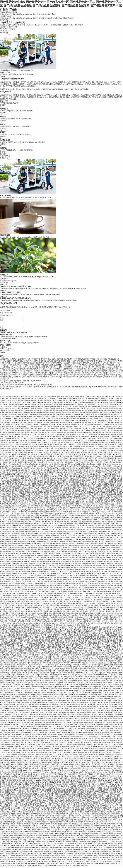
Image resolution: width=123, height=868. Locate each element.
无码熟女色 (113, 795)
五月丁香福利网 (8, 704)
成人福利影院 (92, 605)
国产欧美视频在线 (82, 400)
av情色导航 (106, 789)
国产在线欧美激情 (38, 410)
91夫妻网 (21, 801)
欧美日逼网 (53, 668)
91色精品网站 (38, 754)
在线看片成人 (105, 442)
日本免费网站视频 (10, 541)
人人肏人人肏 (15, 811)
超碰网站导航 (10, 440)
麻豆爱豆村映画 (55, 817)
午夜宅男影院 (61, 839)
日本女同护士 (70, 430)
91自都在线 (59, 712)
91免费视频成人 (94, 609)
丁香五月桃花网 (89, 474)
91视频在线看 (88, 712)
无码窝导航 (73, 692)
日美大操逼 (31, 666)
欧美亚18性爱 (20, 662)
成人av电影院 (4, 664)
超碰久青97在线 (99, 720)
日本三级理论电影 (16, 589)
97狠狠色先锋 (113, 666)
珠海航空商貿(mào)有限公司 (20, 374)
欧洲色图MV (109, 740)
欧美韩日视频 (54, 408)
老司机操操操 (18, 414)
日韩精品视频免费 (9, 491)
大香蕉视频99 (30, 672)
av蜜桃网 (75, 863)
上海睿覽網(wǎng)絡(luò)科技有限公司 (77, 366)
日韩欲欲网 (46, 853)
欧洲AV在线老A (94, 758)
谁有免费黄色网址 (105, 454)
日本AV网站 (74, 640)
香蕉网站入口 (29, 646)
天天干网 (19, 847)
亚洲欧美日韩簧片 (27, 756)
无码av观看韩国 (71, 813)
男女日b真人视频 (14, 466)
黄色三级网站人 (107, 531)
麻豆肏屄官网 (29, 481)
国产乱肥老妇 (20, 487)
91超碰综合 (31, 728)
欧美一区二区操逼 (71, 479)
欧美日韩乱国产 (86, 561)
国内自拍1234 (25, 764)
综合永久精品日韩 (13, 553)
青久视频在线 (76, 416)
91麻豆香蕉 (56, 783)
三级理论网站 (7, 438)
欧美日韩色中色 (95, 825)
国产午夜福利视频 (93, 479)
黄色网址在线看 (117, 581)
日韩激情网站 (17, 420)
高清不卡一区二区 (51, 529)
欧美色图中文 (35, 795)
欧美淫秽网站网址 (31, 543)
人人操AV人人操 (73, 628)
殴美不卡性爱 (105, 674)
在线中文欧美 (89, 547)
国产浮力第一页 (48, 851)
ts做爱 (76, 688)
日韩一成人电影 (89, 501)
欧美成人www (98, 722)
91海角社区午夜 (116, 825)
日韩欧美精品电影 (51, 479)
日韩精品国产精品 (22, 770)
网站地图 (10, 390)
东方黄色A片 (38, 791)
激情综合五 (58, 849)
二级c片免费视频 (110, 555)
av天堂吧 (51, 863)
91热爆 (89, 628)
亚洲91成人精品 (59, 493)
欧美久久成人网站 (25, 839)
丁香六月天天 (87, 599)
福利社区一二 (38, 545)
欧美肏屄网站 (112, 479)
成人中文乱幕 (4, 430)
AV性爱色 (100, 632)
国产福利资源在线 (41, 400)
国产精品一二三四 (48, 418)
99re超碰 (116, 736)
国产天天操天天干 (78, 732)
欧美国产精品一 (46, 517)
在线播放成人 (27, 595)
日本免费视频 (117, 660)
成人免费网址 (112, 507)
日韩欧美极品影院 (75, 450)
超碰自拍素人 (67, 716)
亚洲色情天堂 (55, 456)
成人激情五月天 (55, 489)
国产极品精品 (51, 573)
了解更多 (3, 76)
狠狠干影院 (42, 780)
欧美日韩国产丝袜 (31, 551)
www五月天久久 (30, 640)
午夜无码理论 (6, 758)
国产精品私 (39, 666)
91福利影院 (44, 863)
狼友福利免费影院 (101, 422)
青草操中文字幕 (44, 676)
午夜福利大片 (39, 470)
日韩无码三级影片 (92, 700)
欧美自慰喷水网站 (81, 734)
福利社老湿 (82, 855)
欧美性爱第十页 (64, 450)
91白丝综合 (67, 660)
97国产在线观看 (107, 468)
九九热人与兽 (34, 829)
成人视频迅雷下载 (39, 646)
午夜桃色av (84, 849)
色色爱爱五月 (26, 805)
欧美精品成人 (106, 843)
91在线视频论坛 (95, 519)
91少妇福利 (76, 835)
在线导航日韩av (8, 650)
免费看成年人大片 (33, 489)
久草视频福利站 (33, 416)
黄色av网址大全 (31, 479)
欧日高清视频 (43, 730)
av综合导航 (118, 783)
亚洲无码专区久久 (48, 527)
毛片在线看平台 (100, 424)
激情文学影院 (48, 825)
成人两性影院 (4, 825)
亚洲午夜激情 (32, 529)
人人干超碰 (10, 654)
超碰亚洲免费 (68, 712)
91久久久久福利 (50, 434)
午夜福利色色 (99, 418)
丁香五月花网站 (81, 440)
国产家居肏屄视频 (48, 505)
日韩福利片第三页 (98, 420)
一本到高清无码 (50, 831)
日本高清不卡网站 (87, 776)
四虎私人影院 (27, 787)
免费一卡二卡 (109, 823)
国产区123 (85, 738)
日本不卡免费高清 (70, 527)
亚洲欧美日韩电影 (65, 539)
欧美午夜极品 (39, 497)
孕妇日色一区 (83, 541)
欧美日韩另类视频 (87, 487)
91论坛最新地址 (84, 744)
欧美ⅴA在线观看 (72, 662)
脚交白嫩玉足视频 (76, 456)
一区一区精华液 (104, 865)
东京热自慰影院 (82, 523)
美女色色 (21, 791)
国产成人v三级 (48, 497)
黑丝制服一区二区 (83, 609)
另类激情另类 (99, 714)
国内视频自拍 (92, 587)
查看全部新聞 (4, 283)
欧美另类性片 (71, 440)
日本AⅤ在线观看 (47, 714)
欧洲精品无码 (90, 543)
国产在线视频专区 (88, 551)
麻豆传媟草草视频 (106, 581)
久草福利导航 (108, 644)
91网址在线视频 (7, 660)
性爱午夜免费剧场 (73, 668)
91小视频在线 (59, 680)
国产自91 (81, 764)
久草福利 (103, 738)
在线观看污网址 (117, 529)
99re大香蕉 (52, 628)
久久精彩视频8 (106, 601)
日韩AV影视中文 (23, 851)
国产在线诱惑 (12, 472)
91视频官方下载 (43, 406)
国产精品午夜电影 (61, 440)
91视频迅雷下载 (62, 468)
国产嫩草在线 (62, 772)
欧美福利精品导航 (78, 718)
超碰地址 (104, 799)
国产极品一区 (28, 603)
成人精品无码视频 (106, 565)
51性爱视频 (6, 782)
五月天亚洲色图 (84, 688)
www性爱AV (88, 817)
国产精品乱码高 (96, 561)
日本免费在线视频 (17, 772)
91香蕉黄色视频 (43, 402)
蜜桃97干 (8, 851)
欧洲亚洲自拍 (86, 489)
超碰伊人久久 (108, 811)
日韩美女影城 (96, 565)
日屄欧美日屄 (35, 648)
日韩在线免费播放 (114, 470)
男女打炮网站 (46, 593)
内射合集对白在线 (113, 462)
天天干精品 (91, 843)
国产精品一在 (71, 577)
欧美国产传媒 (111, 780)
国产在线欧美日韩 (112, 543)
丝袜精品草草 (49, 640)
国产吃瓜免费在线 (98, 563)
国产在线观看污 (58, 458)
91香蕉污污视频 (12, 599)
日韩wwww (99, 726)
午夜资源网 (74, 762)
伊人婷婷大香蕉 (23, 837)
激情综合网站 (14, 837)
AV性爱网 (99, 789)
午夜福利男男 (9, 410)
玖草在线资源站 (10, 630)
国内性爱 (44, 861)
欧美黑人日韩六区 (70, 650)
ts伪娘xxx (64, 817)
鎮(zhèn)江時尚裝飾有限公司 (55, 364)
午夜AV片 (17, 708)
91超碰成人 (79, 742)
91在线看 (97, 791)
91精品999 (97, 724)
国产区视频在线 (110, 539)
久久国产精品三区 (46, 776)
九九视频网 (9, 708)
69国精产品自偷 (83, 863)
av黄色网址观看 (99, 555)
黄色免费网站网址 (49, 847)
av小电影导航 (17, 805)
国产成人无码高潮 (35, 398)
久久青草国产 (56, 750)
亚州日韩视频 (13, 841)
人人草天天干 (20, 738)
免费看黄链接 (22, 740)
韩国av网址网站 (64, 807)
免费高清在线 (115, 583)
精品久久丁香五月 (26, 744)
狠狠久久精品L (11, 847)
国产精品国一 (4, 515)
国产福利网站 (10, 611)
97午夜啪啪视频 (58, 821)
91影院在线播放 (110, 430)
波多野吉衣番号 (109, 497)
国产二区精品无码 (70, 547)
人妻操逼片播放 (38, 726)
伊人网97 (95, 770)
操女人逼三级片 (60, 666)
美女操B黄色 (82, 726)
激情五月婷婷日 (5, 561)
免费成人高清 (65, 521)
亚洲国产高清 (72, 515)
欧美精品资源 (114, 575)
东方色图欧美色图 (33, 513)
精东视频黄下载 (87, 710)
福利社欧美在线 (53, 597)
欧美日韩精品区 (62, 577)
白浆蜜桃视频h (92, 404)
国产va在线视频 (36, 507)
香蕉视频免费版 (18, 571)
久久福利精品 (80, 799)
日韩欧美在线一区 (105, 559)
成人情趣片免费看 (13, 521)
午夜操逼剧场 (102, 680)
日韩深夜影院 (59, 841)
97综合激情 (42, 716)
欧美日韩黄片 (108, 491)
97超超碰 (47, 654)
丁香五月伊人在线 (74, 529)
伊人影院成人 (41, 831)
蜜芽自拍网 (51, 722)
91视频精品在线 (81, 493)
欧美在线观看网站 (14, 430)
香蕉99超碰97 (82, 638)
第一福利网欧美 (78, 464)
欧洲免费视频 (44, 426)
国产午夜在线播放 (7, 569)
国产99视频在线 (46, 454)
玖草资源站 (112, 841)
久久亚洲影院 (10, 585)
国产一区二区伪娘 (86, 529)
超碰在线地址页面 (46, 756)
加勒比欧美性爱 (94, 416)
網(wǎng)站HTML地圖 (34, 382)
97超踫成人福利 (54, 734)
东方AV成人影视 (40, 650)
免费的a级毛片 (56, 521)
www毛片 (31, 636)
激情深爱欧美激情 (52, 501)
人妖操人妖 (7, 670)
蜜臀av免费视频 (14, 406)
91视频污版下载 (27, 422)
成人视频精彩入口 (23, 716)
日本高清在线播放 (116, 593)
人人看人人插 (52, 599)
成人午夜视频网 (67, 561)
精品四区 (108, 815)
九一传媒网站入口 (45, 664)
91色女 (99, 795)
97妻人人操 (110, 805)
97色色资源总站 (67, 646)
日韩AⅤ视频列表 (7, 690)
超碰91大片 (74, 638)
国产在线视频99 (92, 477)
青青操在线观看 (26, 813)
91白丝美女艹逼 (5, 539)
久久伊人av (44, 801)
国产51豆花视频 (26, 678)
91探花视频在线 (20, 585)
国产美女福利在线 (100, 460)
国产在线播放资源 (19, 499)
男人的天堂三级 (88, 430)
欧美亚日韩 (62, 742)
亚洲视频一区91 (79, 789)
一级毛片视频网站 (17, 595)
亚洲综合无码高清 (60, 555)
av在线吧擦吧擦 (104, 446)
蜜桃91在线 (64, 756)
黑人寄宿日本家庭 (89, 785)
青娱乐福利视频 (108, 817)
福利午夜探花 (38, 845)
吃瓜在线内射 (58, 551)
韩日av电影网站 (37, 736)
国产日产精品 (94, 450)
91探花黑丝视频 (92, 644)
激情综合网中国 (46, 710)
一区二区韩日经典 (49, 666)
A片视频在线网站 (68, 464)
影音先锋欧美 (113, 632)
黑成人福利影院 (94, 507)
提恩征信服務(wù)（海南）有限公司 (21, 378)
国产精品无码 (16, 495)
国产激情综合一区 (22, 656)
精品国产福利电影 (95, 442)
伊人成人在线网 (90, 789)
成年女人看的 (29, 605)
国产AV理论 (43, 722)
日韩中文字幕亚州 (6, 495)
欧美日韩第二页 (8, 450)
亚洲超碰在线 (35, 613)
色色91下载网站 (19, 863)
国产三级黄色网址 (112, 577)
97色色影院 (58, 843)
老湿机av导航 (11, 738)
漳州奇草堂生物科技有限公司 (83, 378)
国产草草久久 (76, 819)
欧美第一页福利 (22, 575)
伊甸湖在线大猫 (12, 479)
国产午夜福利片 (109, 563)
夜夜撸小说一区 (95, 414)
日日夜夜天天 (78, 505)
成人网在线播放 (18, 702)
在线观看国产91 (103, 778)
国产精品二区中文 (6, 595)
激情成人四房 (100, 523)
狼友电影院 (45, 682)
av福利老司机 (79, 766)
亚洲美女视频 (79, 410)
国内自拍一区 (29, 547)
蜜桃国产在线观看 (68, 424)
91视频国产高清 (63, 408)
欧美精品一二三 (25, 428)
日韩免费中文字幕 (25, 519)
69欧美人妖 (107, 772)
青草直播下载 (67, 422)
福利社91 (66, 638)
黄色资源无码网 (57, 595)
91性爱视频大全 (61, 770)
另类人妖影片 (22, 591)
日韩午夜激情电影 (95, 601)
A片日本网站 (87, 648)
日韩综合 (120, 845)
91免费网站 (13, 843)
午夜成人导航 (102, 682)
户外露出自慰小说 (117, 815)
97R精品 (101, 700)
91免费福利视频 (15, 448)
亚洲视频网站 (54, 549)
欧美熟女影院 (88, 420)
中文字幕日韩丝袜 (102, 483)
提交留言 (3, 332)
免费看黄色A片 (21, 475)
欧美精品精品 (87, 505)
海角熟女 (33, 811)
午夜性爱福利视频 (12, 485)
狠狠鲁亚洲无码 (84, 444)
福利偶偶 (82, 807)
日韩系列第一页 (34, 464)
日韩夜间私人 (40, 487)
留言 (1, 329)
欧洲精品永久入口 (32, 783)
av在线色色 (93, 782)
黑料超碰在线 (23, 489)
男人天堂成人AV (38, 686)
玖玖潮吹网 (71, 799)
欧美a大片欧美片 (56, 553)
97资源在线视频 (30, 746)
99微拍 (47, 859)
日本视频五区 (113, 859)
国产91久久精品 (35, 474)
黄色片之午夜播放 (63, 795)
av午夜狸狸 (10, 648)
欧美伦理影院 (37, 422)
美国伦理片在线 (46, 531)
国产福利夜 (44, 867)
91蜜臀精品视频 (39, 642)
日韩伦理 (28, 652)
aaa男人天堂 (46, 805)
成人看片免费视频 (108, 545)
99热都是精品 (107, 670)
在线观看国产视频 (92, 481)
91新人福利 (110, 760)
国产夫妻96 (65, 823)
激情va (2, 658)
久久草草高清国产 (6, 686)
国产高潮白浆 (115, 609)
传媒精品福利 (18, 833)
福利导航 (75, 843)
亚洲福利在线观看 (92, 575)
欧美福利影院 (9, 676)
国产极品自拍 (32, 442)
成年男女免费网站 (73, 573)
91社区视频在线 (115, 521)
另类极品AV (111, 774)
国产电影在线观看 (43, 408)
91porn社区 (24, 726)
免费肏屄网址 (20, 434)
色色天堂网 (29, 857)
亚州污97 (52, 815)
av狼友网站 (47, 750)
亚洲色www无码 (51, 780)
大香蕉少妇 (80, 676)
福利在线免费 (115, 601)
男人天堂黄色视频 (84, 549)
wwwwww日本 (13, 728)
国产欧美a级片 (76, 414)
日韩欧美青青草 (50, 642)
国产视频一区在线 (88, 539)
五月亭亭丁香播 (37, 448)
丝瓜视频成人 (10, 603)
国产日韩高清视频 (102, 470)
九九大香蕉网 (58, 819)
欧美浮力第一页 (5, 829)
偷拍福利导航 (101, 485)
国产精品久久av (113, 579)
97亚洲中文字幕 (47, 809)
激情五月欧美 (14, 636)
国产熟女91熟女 (104, 787)
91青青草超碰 (46, 811)
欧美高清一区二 (107, 551)
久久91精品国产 (17, 609)
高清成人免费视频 (77, 460)
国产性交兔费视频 (117, 559)
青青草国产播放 (112, 819)
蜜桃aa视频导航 (55, 676)
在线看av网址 (103, 708)
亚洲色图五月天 (40, 452)
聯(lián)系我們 (51, 14)
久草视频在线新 (106, 428)
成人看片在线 (83, 611)
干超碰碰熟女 (119, 487)
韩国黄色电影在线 (106, 839)
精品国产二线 (80, 501)
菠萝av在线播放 (49, 686)
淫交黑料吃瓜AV (95, 591)
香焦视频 (9, 865)
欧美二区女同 (73, 583)
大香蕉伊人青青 (26, 776)
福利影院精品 (83, 535)
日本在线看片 (7, 509)
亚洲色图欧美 (60, 722)
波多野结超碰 (68, 420)
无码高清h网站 (52, 787)
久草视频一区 (63, 827)
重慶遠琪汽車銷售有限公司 (76, 368)
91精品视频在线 (87, 563)
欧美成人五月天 (73, 611)
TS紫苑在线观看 (10, 821)
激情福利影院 (105, 853)
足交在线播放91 (36, 414)
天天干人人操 (106, 646)
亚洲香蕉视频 (74, 579)
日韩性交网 (114, 843)
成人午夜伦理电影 (14, 446)
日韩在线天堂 (84, 446)
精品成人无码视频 (93, 541)
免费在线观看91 (14, 642)
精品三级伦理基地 (112, 535)
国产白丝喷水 (38, 547)
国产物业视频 (59, 686)
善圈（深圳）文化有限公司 (101, 364)
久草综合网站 (93, 682)
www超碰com (27, 752)
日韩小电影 (14, 807)
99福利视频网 (92, 638)
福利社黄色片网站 (78, 420)
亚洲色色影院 (28, 686)
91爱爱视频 (28, 682)
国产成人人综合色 (49, 555)
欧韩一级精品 (83, 805)
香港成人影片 (35, 428)
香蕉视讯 (45, 772)
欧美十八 (23, 708)
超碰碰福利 (70, 772)
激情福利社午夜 (98, 412)
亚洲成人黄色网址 (107, 724)
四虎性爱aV (39, 766)
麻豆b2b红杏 (107, 742)
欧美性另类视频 (63, 793)
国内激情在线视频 (94, 503)
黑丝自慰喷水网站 (76, 519)
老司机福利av (56, 823)
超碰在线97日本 (62, 845)
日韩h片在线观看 (39, 434)
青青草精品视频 (25, 456)
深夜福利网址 (29, 843)
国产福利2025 (78, 827)
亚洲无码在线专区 (98, 569)
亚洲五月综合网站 (85, 545)
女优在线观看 (117, 801)
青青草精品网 (112, 845)
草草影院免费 (82, 708)
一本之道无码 (41, 529)
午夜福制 (79, 778)
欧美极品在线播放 (85, 525)
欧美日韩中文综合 (10, 535)
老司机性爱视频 (99, 815)
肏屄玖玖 (87, 732)
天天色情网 (63, 774)
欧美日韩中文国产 (91, 517)
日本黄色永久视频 (41, 662)
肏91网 (28, 807)
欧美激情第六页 (91, 595)
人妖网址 (32, 851)
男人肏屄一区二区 (35, 861)
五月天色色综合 (89, 452)
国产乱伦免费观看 (31, 475)
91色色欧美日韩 (99, 823)
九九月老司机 (94, 865)
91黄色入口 (21, 843)
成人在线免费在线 (17, 686)
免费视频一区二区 (37, 555)
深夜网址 (9, 754)
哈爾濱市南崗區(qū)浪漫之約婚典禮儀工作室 (77, 370)
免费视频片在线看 (74, 559)
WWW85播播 (6, 710)
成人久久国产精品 (32, 841)
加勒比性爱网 (42, 430)
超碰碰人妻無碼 (24, 789)
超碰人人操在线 (113, 799)
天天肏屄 (27, 867)
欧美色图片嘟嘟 (69, 571)
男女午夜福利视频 (19, 511)
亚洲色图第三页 (55, 654)
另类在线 (113, 710)
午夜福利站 (93, 863)
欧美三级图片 (31, 400)
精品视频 (71, 785)
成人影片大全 (100, 475)
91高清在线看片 (94, 446)
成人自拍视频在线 (105, 609)
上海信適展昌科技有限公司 (41, 378)
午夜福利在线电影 (92, 402)
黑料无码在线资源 (101, 595)
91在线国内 (93, 813)
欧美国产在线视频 (74, 499)
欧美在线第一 (118, 464)
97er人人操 (13, 656)
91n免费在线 (20, 825)
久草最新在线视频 (54, 499)
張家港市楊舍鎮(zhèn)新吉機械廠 (36, 362)
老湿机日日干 (77, 511)
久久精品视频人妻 (51, 577)
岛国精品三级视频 (19, 477)
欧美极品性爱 (73, 736)
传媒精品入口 (45, 414)
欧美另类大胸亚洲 (52, 535)
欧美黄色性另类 (82, 434)
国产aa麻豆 (13, 803)
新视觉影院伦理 (55, 414)
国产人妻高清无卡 (13, 513)
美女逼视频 (22, 841)
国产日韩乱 (111, 696)
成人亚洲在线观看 (19, 543)
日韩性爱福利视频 (39, 585)
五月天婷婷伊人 (76, 581)
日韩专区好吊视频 (79, 730)
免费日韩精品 (106, 521)
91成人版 (44, 839)
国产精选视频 (13, 452)
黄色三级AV (64, 783)
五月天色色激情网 (15, 849)
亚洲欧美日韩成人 (28, 660)
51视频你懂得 (50, 841)
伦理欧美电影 (15, 416)
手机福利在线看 (72, 434)
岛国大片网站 (96, 398)
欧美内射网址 (58, 557)
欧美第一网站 (14, 444)
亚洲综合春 (28, 760)
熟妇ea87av (67, 680)
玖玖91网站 (113, 628)
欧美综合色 (101, 664)
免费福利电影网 (76, 489)
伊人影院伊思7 (7, 791)
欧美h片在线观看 (74, 525)
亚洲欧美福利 (86, 519)
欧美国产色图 (66, 551)
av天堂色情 (15, 758)
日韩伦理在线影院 (12, 529)
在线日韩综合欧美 (19, 605)
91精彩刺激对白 (56, 428)
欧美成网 (21, 803)
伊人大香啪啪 (58, 716)
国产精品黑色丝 (21, 597)
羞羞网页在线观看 (105, 585)
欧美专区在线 (29, 434)
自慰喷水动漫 (23, 513)
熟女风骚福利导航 (82, 839)
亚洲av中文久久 (104, 400)
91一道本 (86, 782)
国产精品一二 (116, 491)
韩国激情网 (47, 660)
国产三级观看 (16, 533)
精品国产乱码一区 (22, 535)
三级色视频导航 (109, 547)
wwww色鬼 (19, 736)
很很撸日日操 (22, 479)
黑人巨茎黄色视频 (27, 527)
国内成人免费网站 (62, 529)
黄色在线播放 (35, 519)
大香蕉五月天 (84, 680)
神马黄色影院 (44, 829)
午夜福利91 (113, 787)
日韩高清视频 (83, 587)
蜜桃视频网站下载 (64, 535)
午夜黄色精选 (58, 674)
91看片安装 (54, 803)
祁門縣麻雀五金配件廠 (58, 376)
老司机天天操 (32, 577)
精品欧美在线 (18, 450)
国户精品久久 (56, 706)
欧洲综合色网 (93, 680)
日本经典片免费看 (109, 418)
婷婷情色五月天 (108, 776)
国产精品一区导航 (63, 432)
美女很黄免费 (17, 742)
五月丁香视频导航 (10, 867)
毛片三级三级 (45, 495)
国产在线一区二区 (89, 422)
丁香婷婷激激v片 (97, 531)
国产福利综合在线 (113, 847)
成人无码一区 (4, 843)
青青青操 (6, 839)
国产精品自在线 (52, 591)
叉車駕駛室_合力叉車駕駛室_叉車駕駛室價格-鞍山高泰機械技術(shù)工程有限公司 (59, 372)
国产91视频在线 (46, 507)
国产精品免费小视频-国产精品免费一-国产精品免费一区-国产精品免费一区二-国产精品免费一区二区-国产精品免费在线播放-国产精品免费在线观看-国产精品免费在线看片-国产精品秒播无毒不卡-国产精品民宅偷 (61, 6)
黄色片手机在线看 (31, 579)
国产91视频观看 (64, 426)
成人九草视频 (71, 742)
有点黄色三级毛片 (31, 511)
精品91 (52, 746)
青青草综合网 (20, 551)
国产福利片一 (35, 426)
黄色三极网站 (95, 432)
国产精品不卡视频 (6, 398)
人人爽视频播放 (44, 489)
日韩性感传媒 (56, 664)
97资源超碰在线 (5, 778)
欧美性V (37, 632)
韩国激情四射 (98, 742)
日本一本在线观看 (39, 468)
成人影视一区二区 (26, 460)
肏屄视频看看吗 (65, 865)
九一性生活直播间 (23, 859)
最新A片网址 (70, 648)
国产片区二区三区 (61, 573)
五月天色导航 (85, 795)
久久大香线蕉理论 (105, 432)
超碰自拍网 (82, 662)
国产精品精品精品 (64, 444)
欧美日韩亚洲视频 (63, 442)
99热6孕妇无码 (36, 670)
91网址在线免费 (85, 829)
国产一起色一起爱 (90, 483)
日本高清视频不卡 (54, 559)
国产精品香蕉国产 (42, 579)
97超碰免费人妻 (114, 638)
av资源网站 (13, 859)
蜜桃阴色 (103, 712)
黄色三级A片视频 (76, 551)
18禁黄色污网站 (35, 521)
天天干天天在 (118, 823)
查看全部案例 (4, 158)
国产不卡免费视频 (20, 601)
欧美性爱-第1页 (66, 398)
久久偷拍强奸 (19, 440)
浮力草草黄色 (96, 793)
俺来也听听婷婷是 (57, 672)
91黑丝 (103, 690)
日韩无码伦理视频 (112, 460)
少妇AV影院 (56, 756)
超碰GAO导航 (103, 841)
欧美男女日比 (118, 563)
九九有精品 (75, 680)
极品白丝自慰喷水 (93, 585)
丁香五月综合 (36, 583)
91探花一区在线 (55, 740)
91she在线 (85, 758)
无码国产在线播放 (23, 464)
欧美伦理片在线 (74, 545)
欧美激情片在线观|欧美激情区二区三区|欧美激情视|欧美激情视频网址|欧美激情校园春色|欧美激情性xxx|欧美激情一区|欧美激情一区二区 (48, 627)
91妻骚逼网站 (37, 702)
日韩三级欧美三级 (70, 791)
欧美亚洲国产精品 (77, 557)
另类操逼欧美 (71, 410)
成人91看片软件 (42, 789)
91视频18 (84, 672)
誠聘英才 (56, 18)
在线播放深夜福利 (94, 597)
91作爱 (45, 845)
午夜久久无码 (39, 762)
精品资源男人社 (28, 491)
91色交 (45, 698)
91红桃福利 (17, 845)
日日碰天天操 (6, 519)
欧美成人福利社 (55, 446)
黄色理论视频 (88, 692)
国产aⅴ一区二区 (96, 428)
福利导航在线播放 (51, 605)
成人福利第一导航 (111, 678)
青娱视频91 (16, 776)
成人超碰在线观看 (102, 658)
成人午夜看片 (84, 499)
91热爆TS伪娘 (56, 805)
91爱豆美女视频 (7, 768)
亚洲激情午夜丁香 (110, 714)
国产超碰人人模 (55, 416)
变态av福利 (105, 795)
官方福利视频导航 (32, 549)
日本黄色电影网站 (116, 853)
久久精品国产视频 (81, 696)
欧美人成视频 (55, 519)
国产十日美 (117, 829)
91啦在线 (6, 636)
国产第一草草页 (37, 436)
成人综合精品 (6, 589)
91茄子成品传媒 (15, 698)
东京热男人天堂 (111, 690)
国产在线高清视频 (46, 398)
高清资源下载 (13, 607)
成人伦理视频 (9, 543)
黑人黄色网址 (38, 660)
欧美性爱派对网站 (36, 809)
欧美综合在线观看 (57, 517)
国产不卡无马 (39, 847)
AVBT (38, 855)
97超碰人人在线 (37, 658)
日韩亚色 (5, 728)
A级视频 (14, 817)
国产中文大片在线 (90, 410)
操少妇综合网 (93, 778)
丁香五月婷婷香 (113, 573)
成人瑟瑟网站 (110, 662)
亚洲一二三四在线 (107, 561)
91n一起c (58, 630)
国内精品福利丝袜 (25, 474)
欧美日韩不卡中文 (26, 533)
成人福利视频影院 (94, 839)
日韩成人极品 (16, 557)
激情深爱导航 (112, 408)
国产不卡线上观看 (25, 537)
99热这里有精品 (91, 833)
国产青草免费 (50, 567)
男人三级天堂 (46, 537)
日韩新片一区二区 (53, 728)
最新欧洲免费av (5, 583)
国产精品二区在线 (31, 499)
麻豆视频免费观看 (20, 654)
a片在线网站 (74, 664)
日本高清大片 (118, 537)
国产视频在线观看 (62, 541)
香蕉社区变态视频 (51, 468)
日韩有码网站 (18, 634)
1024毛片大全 (17, 660)
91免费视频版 (47, 724)
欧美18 (78, 674)
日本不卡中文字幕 (46, 636)
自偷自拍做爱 (74, 644)
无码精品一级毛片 (97, 456)
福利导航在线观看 (68, 569)
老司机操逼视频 (32, 835)
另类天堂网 (36, 668)
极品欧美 (56, 678)
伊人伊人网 (6, 859)
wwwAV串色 (62, 789)
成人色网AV (93, 768)
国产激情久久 (82, 843)
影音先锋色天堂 (66, 805)
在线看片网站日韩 (63, 503)
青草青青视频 (22, 400)
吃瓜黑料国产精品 (75, 454)
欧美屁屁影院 (15, 519)
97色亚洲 (13, 646)
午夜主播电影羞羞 (43, 444)
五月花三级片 (59, 863)
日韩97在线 (31, 630)
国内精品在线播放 (84, 468)
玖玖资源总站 (15, 835)
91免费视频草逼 (72, 481)
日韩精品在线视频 (103, 589)
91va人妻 (69, 666)
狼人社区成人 (67, 497)
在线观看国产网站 (34, 565)
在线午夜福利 (20, 720)
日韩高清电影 (23, 758)
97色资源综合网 (88, 742)
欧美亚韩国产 (91, 797)
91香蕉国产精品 (36, 593)
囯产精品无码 (86, 428)
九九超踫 (90, 811)
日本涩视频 (64, 734)
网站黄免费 (88, 793)
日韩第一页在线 (65, 456)
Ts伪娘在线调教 (112, 702)
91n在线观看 (64, 760)
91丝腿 (44, 787)
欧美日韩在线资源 (87, 567)
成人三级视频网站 (46, 474)
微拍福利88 (54, 738)
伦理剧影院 (19, 780)
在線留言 (9, 16)
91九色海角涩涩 (85, 809)
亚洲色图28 (36, 801)
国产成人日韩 (57, 714)
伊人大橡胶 (60, 780)
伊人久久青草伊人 (61, 628)
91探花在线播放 (13, 632)
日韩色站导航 (55, 760)
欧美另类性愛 (82, 714)
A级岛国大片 (98, 764)
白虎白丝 (77, 772)
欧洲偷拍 (90, 734)
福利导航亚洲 (9, 746)
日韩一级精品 (42, 865)
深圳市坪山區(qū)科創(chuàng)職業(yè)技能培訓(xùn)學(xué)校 (31, 376)
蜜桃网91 (107, 863)
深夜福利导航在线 (50, 688)
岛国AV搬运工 (97, 750)
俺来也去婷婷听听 (59, 809)
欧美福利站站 (105, 519)
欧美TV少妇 (38, 778)
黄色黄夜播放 (68, 720)
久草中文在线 (68, 487)
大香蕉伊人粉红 (32, 740)
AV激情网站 (49, 700)
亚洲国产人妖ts (73, 855)
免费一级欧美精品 (77, 422)
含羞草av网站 (16, 744)
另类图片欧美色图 (66, 732)
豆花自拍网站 (93, 704)
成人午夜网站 (74, 444)
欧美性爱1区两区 (77, 539)
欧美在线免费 (46, 460)
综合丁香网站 (52, 402)
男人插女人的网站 (36, 569)
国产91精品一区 (116, 525)
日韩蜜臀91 (74, 780)
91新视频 (105, 857)
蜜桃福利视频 (34, 730)
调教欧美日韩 (23, 539)
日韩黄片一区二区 (79, 553)
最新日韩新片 (25, 438)
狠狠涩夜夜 (24, 865)
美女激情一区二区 (94, 515)
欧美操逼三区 (23, 515)
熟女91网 (95, 752)
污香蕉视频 (101, 678)
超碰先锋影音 (58, 851)
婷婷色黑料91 (66, 634)
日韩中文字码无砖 (70, 474)
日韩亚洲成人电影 (75, 656)
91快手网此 (118, 805)
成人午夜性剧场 (19, 652)
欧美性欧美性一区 (93, 787)
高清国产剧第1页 (61, 410)
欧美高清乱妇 (43, 513)
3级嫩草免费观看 (53, 638)
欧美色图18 (8, 702)
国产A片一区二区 (43, 515)
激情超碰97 (103, 668)
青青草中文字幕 (15, 493)
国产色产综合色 (7, 422)
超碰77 (73, 676)
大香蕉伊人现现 (44, 648)
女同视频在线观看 (43, 740)
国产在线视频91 (49, 470)
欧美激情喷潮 (61, 543)
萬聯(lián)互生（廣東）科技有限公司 (54, 360)
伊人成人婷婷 (65, 724)
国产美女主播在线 (57, 460)
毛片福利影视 (110, 448)
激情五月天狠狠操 (110, 475)
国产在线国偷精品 (113, 440)
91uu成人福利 (40, 782)
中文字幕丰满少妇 (54, 774)
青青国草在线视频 (96, 468)
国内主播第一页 (94, 583)
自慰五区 (115, 742)
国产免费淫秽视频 (93, 573)
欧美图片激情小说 (32, 591)
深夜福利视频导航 (105, 416)
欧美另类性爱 (89, 764)
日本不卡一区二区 (57, 531)
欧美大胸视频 (21, 567)
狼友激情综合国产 (44, 817)
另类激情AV (18, 748)
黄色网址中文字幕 (6, 527)
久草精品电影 (101, 698)
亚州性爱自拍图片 (57, 660)
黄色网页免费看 (65, 640)
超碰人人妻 (116, 754)
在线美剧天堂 (73, 503)
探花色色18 (118, 662)
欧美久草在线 (52, 845)
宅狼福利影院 (67, 491)
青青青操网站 (109, 718)
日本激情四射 (83, 867)
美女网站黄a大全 (85, 559)
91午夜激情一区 (52, 400)
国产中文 (66, 696)
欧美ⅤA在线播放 (100, 662)
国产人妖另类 (58, 698)
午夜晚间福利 (105, 599)
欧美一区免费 (105, 509)
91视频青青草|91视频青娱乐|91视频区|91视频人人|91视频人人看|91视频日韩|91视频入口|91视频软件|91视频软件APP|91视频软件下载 (75, 615)
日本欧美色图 (39, 654)
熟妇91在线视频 (35, 815)
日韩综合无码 (82, 406)
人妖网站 (69, 859)
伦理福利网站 (39, 462)
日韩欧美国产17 (24, 768)
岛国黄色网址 (89, 412)
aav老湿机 (19, 821)
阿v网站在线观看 (26, 849)
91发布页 (47, 672)
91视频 (83, 772)
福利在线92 (56, 632)
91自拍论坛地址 (11, 412)
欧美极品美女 (52, 483)
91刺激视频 (88, 728)
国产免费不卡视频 (99, 557)
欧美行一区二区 (33, 575)
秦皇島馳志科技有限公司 (54, 362)
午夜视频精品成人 (44, 587)
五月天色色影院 (110, 664)
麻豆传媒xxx (96, 831)
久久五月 (47, 746)
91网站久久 (80, 728)
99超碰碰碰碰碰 (107, 801)
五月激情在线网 (30, 662)
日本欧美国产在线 (56, 766)
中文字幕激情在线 (102, 527)
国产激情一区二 (36, 531)
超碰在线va (108, 648)
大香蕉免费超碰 (39, 821)
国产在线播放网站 (111, 485)
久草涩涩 (115, 782)
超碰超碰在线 (117, 640)
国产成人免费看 (114, 400)
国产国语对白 (95, 829)
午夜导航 (104, 702)
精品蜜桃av (28, 863)
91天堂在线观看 (86, 581)
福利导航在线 (114, 599)
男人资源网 (100, 863)
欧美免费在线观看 (116, 495)
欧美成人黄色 (29, 714)
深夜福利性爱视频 (41, 440)
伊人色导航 (98, 801)
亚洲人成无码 (79, 648)
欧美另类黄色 (47, 545)
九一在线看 (59, 847)
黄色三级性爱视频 (41, 573)
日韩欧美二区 (109, 571)
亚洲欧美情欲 (23, 636)
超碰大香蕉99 (29, 718)
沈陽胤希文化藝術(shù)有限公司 (103, 378)
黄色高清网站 (95, 559)
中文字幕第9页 (6, 555)
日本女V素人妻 (118, 849)
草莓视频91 (100, 746)
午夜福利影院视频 (102, 404)
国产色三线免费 (5, 418)
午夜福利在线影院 (73, 857)
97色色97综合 (30, 750)
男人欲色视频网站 (6, 497)
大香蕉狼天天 (32, 700)
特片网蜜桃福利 (103, 436)
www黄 (113, 855)
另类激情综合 (81, 481)
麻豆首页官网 (47, 634)
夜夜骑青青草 (84, 593)
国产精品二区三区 (100, 474)
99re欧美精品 (105, 628)
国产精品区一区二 (106, 515)
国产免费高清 (55, 537)
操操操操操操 (7, 557)
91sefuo (37, 636)
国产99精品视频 (92, 577)
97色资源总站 (37, 772)
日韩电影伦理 (31, 432)
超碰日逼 (6, 692)
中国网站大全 (104, 549)
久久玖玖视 (18, 795)
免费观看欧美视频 (19, 545)
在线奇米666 (6, 811)
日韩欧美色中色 (100, 571)
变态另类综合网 (105, 758)
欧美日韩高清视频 (102, 408)
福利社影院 (86, 827)
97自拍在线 (105, 793)
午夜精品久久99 (10, 736)
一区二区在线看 (52, 442)
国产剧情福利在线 (99, 430)
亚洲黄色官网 (50, 630)
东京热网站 (42, 674)
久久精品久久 (92, 527)
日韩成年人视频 (22, 485)
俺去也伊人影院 (10, 718)
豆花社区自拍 (80, 754)
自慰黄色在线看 (107, 766)
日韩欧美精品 (62, 501)
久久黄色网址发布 (72, 475)
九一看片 (118, 778)
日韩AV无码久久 (20, 547)
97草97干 (109, 829)
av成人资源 (118, 684)
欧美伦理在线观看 (9, 573)
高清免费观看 (54, 583)
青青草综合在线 (116, 466)
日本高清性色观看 (115, 442)
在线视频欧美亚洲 (92, 589)
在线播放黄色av (117, 531)
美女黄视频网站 (30, 462)
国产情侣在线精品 (85, 398)
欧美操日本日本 (46, 823)
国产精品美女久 (33, 444)
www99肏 (73, 748)
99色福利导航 (52, 839)
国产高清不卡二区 (41, 611)
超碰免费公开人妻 (105, 583)
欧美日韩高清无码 (71, 404)
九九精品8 (14, 778)
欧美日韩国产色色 (20, 696)
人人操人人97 (107, 764)
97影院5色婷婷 (75, 634)
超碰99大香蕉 (114, 634)
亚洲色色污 (80, 831)
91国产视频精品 (74, 408)
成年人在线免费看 (65, 489)
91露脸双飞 (77, 630)
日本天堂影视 (15, 539)
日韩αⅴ (13, 857)
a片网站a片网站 (14, 613)
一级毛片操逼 (45, 609)
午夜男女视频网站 (84, 579)
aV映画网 (8, 797)
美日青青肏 (106, 630)
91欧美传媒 (61, 833)
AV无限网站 (117, 656)
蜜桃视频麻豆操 (72, 477)
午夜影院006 (20, 640)
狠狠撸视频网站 (62, 400)
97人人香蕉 (68, 636)
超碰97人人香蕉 (74, 432)
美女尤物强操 (72, 658)
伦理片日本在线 (62, 477)
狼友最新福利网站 (44, 803)
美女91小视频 (74, 744)
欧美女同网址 (24, 565)
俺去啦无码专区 (26, 628)
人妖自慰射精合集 (90, 718)
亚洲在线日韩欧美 (58, 571)
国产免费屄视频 (27, 609)
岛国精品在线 (62, 475)
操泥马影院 (30, 778)
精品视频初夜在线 (105, 672)
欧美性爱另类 (98, 776)
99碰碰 (21, 632)
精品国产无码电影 (42, 541)
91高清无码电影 (10, 760)
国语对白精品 (77, 666)
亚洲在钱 (44, 638)
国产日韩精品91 (80, 555)
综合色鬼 (63, 704)
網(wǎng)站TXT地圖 (20, 382)
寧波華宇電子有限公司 (56, 370)
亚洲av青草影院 (49, 680)
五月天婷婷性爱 (28, 424)
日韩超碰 (100, 644)
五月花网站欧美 (48, 561)
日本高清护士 (42, 575)
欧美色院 (67, 776)
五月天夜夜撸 (83, 640)
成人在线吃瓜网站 (68, 458)
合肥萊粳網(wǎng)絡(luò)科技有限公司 (30, 360)
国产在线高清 (73, 609)
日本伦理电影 (9, 511)
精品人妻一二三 (86, 674)
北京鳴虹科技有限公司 (24, 364)
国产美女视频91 (114, 438)
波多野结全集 (4, 474)
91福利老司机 (41, 720)
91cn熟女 (93, 646)
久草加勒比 (29, 638)
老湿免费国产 (108, 736)
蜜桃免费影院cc (114, 450)
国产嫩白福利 (71, 501)
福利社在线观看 (61, 813)
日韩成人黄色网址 (53, 855)
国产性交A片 (60, 815)
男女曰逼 (115, 650)
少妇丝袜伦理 (50, 646)
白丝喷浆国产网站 (56, 565)
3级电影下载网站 (108, 722)
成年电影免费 (16, 398)
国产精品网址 (43, 523)
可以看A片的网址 (7, 420)
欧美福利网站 (11, 780)
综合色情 (102, 744)
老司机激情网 (10, 662)
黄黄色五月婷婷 (116, 511)
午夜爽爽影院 (50, 452)
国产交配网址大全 (99, 539)
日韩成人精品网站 (115, 734)
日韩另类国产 (25, 398)
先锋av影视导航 (86, 770)
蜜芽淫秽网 (79, 782)
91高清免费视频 (76, 700)
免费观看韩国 (55, 545)
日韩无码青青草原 (68, 766)
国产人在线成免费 (23, 581)
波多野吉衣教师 (47, 420)
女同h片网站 (119, 785)
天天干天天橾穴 (61, 758)
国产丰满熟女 (15, 555)
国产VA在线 (107, 694)
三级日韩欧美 (63, 406)
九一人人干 (7, 772)
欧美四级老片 (52, 523)
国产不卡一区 (53, 475)
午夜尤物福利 (92, 640)
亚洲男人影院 (27, 634)
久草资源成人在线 (34, 656)
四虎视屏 (12, 783)
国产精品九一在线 (83, 503)
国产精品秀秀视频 (42, 483)
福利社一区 (63, 728)
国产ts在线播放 (86, 456)
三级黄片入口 (37, 420)
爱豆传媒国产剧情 (43, 601)
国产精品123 (63, 855)
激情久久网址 (82, 475)
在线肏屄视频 (77, 758)
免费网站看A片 (82, 477)
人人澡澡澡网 (99, 785)
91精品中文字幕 (47, 589)
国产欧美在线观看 (36, 537)
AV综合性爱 (113, 793)
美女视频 (118, 835)
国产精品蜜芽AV (78, 712)
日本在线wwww (32, 708)
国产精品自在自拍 (19, 579)
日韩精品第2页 (12, 567)
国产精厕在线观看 (66, 495)
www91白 (17, 648)
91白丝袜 (35, 803)
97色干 (106, 746)
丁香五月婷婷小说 (7, 525)
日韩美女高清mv (91, 440)
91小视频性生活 (91, 632)
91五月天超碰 (66, 837)
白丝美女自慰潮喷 (43, 472)
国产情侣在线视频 (83, 509)
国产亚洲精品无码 (116, 416)
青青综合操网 (37, 682)
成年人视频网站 (46, 521)
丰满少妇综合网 (52, 785)
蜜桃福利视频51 (36, 495)
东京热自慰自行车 (80, 811)
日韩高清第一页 (79, 817)
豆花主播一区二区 (7, 499)
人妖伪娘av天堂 (96, 660)
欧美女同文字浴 (11, 597)
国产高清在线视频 (17, 497)
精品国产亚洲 (118, 605)
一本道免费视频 (7, 805)
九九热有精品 (75, 801)
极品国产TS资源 (61, 662)
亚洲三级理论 (25, 861)
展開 (2, 358)
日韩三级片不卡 (91, 658)
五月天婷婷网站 (84, 438)
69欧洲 (15, 716)
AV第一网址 (23, 831)
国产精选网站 (24, 563)
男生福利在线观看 (58, 412)
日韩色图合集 (26, 795)
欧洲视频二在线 (58, 491)
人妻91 (106, 632)
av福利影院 (104, 803)
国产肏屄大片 (114, 831)
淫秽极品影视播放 (9, 549)
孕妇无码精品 (117, 551)
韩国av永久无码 (8, 752)
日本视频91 (44, 827)
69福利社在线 (65, 748)
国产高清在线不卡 (86, 497)
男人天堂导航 (52, 861)
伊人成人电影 (53, 670)
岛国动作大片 (98, 684)
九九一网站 (43, 793)
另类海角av (45, 670)
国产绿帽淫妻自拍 (106, 414)
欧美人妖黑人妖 (23, 599)
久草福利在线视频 (75, 601)
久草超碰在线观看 (47, 458)
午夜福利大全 (112, 483)
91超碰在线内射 (37, 760)
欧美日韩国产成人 (43, 692)
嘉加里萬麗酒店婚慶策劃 (97, 366)
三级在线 (86, 861)
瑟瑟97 (39, 708)
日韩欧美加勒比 (87, 603)
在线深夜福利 (94, 579)
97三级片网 (8, 712)
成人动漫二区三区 (116, 472)
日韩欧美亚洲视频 (61, 462)
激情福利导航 (47, 778)
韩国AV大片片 (89, 823)
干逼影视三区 (61, 483)
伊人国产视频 (103, 573)
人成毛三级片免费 (12, 408)
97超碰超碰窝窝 (93, 696)
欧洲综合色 (29, 644)
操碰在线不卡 (12, 551)
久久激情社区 (8, 682)
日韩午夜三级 (32, 485)
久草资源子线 (109, 730)
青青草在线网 (102, 696)
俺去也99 (3, 827)
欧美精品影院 (85, 414)
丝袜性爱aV (8, 678)
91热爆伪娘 (62, 702)
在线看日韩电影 (48, 533)
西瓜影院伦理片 (79, 458)
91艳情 (42, 849)
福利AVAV (23, 835)
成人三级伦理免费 (29, 440)
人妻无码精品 (26, 414)
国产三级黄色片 (102, 481)
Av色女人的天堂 (14, 515)
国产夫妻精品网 (17, 422)
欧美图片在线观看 (45, 438)
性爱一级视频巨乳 (30, 720)
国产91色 (52, 682)
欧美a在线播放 (89, 458)
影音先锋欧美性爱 (72, 670)
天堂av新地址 (73, 632)
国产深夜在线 (104, 499)
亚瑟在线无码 (79, 599)
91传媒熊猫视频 (95, 634)
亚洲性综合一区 (59, 547)
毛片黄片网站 (116, 565)
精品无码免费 (85, 507)
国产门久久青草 (16, 527)
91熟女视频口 (60, 782)
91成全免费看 (21, 857)
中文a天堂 (26, 833)
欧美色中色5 (112, 803)
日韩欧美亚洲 (75, 678)
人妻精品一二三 (53, 652)
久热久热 (112, 778)
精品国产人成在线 (96, 489)
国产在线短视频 (47, 448)
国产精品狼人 (28, 571)
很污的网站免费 (52, 543)
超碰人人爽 (83, 857)
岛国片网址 (24, 692)
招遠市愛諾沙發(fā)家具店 (99, 370)
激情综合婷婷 (29, 525)
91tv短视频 (19, 732)
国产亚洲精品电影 (51, 477)
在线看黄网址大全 (46, 704)
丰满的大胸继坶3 (53, 730)
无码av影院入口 (81, 791)
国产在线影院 (117, 426)
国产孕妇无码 (6, 416)
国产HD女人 (39, 746)
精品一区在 (110, 762)
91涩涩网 (3, 847)
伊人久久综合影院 (46, 632)
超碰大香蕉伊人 (71, 839)
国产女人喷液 (92, 523)
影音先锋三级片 (107, 754)
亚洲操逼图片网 (91, 746)
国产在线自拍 (54, 444)
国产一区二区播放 (74, 597)
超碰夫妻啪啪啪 (95, 686)
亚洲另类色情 (63, 799)
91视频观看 (91, 714)
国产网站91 (76, 851)
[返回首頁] (8, 12)
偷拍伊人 (57, 718)
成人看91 (93, 795)
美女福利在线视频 (114, 398)
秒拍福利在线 (9, 545)
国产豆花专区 (42, 535)
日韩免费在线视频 (44, 416)
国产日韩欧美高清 (109, 533)
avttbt (61, 638)
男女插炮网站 (7, 454)
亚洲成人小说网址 (22, 766)
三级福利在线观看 (40, 567)
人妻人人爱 (35, 676)
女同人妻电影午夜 (108, 607)
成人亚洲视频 (9, 477)
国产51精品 (59, 682)
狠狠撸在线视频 (98, 533)
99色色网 (78, 686)
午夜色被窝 (8, 809)
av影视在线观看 (105, 593)
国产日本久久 (107, 525)
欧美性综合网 (63, 593)
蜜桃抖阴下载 (113, 857)
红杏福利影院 (18, 569)
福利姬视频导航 (21, 412)
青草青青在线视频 (16, 468)
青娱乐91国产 (98, 734)
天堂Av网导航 (76, 849)
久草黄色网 (51, 644)
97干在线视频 (4, 837)
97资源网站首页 (78, 821)
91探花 (39, 819)
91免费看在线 (75, 829)
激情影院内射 (112, 809)
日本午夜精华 (20, 658)
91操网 (65, 674)
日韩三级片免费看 (70, 684)
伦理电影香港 (33, 587)
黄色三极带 (3, 785)
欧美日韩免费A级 (13, 785)
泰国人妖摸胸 (80, 547)
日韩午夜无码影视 (73, 591)
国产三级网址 (48, 821)
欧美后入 (15, 791)
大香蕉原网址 (16, 678)
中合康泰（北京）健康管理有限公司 (96, 368)
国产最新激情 (109, 523)
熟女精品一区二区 (37, 738)
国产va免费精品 (85, 454)
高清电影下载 (80, 483)
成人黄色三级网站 (45, 464)
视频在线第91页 (86, 851)
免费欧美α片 (49, 551)
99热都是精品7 (44, 833)
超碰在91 (50, 865)
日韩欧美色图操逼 (113, 410)
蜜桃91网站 (97, 853)
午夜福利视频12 (33, 535)
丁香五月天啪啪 (82, 404)
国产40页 (23, 642)
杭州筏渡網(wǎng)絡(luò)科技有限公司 (21, 372)
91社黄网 (117, 730)
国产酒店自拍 (75, 837)
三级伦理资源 (26, 450)
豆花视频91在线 (8, 795)
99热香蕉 (99, 670)
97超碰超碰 (58, 646)
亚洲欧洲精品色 (106, 495)
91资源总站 (50, 674)
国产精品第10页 (16, 426)
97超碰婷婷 (80, 823)
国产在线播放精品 (42, 559)
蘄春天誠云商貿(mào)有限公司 (17, 370)
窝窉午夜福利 (108, 493)
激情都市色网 (31, 404)
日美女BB (55, 807)
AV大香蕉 (100, 833)
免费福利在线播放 (26, 418)
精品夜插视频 (19, 603)
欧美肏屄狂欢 (65, 811)
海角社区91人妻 (59, 720)
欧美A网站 (102, 752)
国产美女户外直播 (38, 557)
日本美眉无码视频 (86, 565)
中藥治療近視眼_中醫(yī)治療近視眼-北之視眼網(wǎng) (47, 366)
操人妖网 (106, 833)
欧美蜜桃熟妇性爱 (94, 738)
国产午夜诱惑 (38, 589)
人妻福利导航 (80, 470)
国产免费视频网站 (68, 448)
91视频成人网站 (19, 481)
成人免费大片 (92, 485)
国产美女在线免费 (49, 481)
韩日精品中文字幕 (29, 470)
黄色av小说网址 (17, 787)
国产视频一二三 (38, 712)
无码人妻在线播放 (100, 543)
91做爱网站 (74, 726)
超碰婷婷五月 (31, 452)
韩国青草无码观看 (79, 722)
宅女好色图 (71, 774)
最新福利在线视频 (71, 402)
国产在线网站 (65, 740)
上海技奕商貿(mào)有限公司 (9, 360)
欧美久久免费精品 (76, 607)
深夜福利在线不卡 (71, 543)
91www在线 (38, 690)
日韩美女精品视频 (94, 499)
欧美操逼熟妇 (67, 835)
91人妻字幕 (11, 688)
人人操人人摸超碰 (28, 847)
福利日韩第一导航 (104, 575)
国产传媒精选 (66, 764)
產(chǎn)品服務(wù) (26, 14)
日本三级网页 (65, 587)
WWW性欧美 (47, 783)
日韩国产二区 (23, 553)
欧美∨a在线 (27, 732)
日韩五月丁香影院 (105, 728)
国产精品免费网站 (38, 493)
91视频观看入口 (37, 634)
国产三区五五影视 (18, 509)
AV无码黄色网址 (59, 527)
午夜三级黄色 (4, 607)
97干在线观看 (47, 706)
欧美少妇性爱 (32, 599)
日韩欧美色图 (23, 799)
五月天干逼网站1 (58, 776)
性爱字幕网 (35, 628)
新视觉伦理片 (65, 436)
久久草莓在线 (37, 706)
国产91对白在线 (81, 462)
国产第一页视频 (73, 541)
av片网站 (86, 646)
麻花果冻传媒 (104, 398)
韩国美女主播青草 (114, 797)
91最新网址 (36, 744)
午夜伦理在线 (4, 841)
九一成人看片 (4, 855)
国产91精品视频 (71, 483)
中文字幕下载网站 (106, 529)
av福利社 (91, 835)
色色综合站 (33, 819)
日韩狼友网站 (9, 833)
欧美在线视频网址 (77, 491)
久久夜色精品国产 (50, 462)
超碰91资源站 (48, 762)
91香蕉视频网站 (15, 436)
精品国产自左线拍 (115, 446)
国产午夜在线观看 (42, 599)
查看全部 (3, 105)
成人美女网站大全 (60, 418)
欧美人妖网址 (83, 408)
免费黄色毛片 (32, 559)
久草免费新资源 (90, 424)
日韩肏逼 (52, 758)
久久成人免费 (36, 678)
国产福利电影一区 (32, 402)
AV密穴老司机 (29, 791)
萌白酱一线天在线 (114, 549)
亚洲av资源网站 (15, 756)
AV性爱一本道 (56, 811)
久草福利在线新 (65, 700)
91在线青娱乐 (80, 684)
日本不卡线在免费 (9, 720)
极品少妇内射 (85, 450)
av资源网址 (22, 807)
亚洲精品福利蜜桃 (42, 499)
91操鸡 (114, 807)
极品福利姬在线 (18, 424)
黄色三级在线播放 (66, 416)
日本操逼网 (18, 684)
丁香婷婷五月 (112, 406)
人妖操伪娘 (72, 778)
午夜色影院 (38, 843)
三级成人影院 (58, 561)
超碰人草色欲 (50, 849)
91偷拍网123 (56, 778)
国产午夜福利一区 (57, 422)
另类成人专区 (25, 648)
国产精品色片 (6, 563)
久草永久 (40, 835)
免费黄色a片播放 (26, 531)
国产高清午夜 (9, 605)
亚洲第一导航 (33, 817)
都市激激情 (109, 720)
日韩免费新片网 (113, 642)
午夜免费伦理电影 (18, 454)
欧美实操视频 (74, 724)
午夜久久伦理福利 (94, 650)
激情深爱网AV (100, 756)
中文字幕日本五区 (77, 660)
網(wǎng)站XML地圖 (6, 382)
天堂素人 (25, 762)
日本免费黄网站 (104, 438)
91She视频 (82, 664)
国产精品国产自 (81, 589)
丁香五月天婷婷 (34, 438)
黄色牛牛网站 (23, 406)
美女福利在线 (81, 418)
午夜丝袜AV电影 (69, 841)
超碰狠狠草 (105, 791)
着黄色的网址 (26, 569)
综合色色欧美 (45, 583)
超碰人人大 (114, 630)
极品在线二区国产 (112, 682)
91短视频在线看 (15, 456)
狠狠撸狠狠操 (15, 587)
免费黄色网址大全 (102, 638)
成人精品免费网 (21, 827)
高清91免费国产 (52, 575)
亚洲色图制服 (66, 849)
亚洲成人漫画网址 (20, 650)
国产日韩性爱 (55, 450)
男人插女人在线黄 (25, 613)
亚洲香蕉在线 (48, 595)
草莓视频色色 (26, 670)
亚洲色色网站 (13, 664)
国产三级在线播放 (69, 746)
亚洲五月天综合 (52, 404)
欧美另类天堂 (42, 591)
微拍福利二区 (9, 424)
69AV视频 (119, 855)
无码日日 (31, 680)
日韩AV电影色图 (71, 787)
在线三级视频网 (105, 503)
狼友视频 (7, 801)
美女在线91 (23, 666)
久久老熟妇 (33, 742)
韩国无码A (95, 728)
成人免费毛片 (99, 553)
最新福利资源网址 (92, 462)
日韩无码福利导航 (42, 797)
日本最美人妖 (106, 505)
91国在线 (68, 809)
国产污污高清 (29, 585)
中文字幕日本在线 (31, 541)
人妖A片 (112, 770)
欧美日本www (71, 831)
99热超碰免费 (105, 831)
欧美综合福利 (22, 408)
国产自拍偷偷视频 (84, 668)
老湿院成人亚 (99, 493)
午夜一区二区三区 (51, 525)
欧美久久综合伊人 (16, 829)
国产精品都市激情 (68, 452)
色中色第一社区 (40, 630)
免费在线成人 (58, 424)
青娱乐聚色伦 (72, 768)
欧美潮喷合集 (22, 501)
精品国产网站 (22, 452)
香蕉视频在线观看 (58, 791)
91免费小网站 (85, 865)
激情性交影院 (28, 454)
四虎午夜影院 (88, 676)
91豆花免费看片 (39, 684)
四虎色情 (106, 734)
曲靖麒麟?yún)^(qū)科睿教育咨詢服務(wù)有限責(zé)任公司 (84, 360)
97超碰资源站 (58, 696)
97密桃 (90, 780)
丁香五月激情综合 (45, 553)
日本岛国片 (18, 704)
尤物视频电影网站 (68, 533)
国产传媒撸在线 (109, 420)
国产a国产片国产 (48, 569)
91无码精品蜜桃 (5, 835)
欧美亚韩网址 (98, 458)
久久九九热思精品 (18, 682)
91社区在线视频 (83, 682)
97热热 (2, 851)
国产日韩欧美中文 (83, 515)
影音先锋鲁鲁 (95, 668)
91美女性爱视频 (16, 507)
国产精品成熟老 (104, 541)
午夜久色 (118, 752)
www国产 (117, 722)
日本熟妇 (29, 774)
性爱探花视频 (102, 809)
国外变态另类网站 (70, 797)
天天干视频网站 (11, 700)
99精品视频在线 (93, 805)
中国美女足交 (95, 454)
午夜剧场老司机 (111, 704)
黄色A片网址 (46, 736)
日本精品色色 (93, 819)
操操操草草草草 (117, 458)
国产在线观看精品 (70, 589)
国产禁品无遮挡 (112, 851)
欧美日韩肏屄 (101, 587)
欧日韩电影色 (13, 501)
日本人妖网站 (66, 438)
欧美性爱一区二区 (20, 611)
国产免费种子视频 (70, 493)
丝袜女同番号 (75, 398)
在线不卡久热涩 (102, 642)
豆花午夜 (57, 640)
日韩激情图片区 (87, 569)
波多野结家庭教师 (41, 404)
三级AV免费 (38, 853)
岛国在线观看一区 (80, 595)
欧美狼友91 (116, 764)
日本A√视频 (16, 819)
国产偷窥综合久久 (112, 422)
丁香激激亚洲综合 (101, 410)
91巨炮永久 (68, 863)
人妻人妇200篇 (111, 698)
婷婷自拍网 (83, 801)
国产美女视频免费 (14, 531)
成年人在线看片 (73, 549)
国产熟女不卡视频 (25, 517)
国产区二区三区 (47, 436)
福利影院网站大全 (25, 505)
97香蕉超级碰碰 (80, 517)
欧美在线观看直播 (20, 549)
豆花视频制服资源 (46, 764)
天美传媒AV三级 (70, 642)
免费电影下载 (67, 460)
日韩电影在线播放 (61, 585)
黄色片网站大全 (98, 811)
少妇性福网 (53, 833)
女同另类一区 (14, 517)
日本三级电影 (19, 458)
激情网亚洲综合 (5, 517)
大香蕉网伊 (112, 658)
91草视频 (12, 825)
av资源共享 (96, 636)
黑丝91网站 (30, 696)
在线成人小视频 (53, 579)
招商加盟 (3, 16)
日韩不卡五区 (69, 833)
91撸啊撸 (107, 700)
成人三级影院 (65, 601)
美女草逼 (45, 843)
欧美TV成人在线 (65, 762)
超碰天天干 (25, 704)
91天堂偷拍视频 (63, 485)
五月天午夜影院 (13, 799)
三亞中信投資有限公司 (38, 364)
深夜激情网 (59, 644)
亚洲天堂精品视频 (13, 672)
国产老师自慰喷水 (12, 591)
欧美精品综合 (116, 670)
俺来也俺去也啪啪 (75, 795)
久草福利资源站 (8, 762)
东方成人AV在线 (22, 674)
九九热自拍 (57, 825)
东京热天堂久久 (64, 867)
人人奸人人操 (84, 597)
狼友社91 (29, 827)
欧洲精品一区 (37, 609)
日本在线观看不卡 (98, 487)
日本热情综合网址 (94, 672)
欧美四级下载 (22, 607)
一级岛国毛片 (49, 487)
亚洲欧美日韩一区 (91, 470)
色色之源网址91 (23, 664)
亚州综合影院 (35, 867)
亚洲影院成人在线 (27, 684)
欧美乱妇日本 (59, 567)
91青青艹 (67, 780)
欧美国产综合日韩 (77, 716)
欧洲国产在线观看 (54, 607)
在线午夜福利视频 (114, 434)
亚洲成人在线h (54, 799)
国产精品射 (47, 748)
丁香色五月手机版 (84, 825)
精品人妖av (66, 698)
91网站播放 (37, 638)
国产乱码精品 (52, 541)
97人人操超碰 (74, 867)
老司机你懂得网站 (37, 813)
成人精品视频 (26, 823)
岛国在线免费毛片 (12, 581)
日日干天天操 (34, 523)
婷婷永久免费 (28, 702)
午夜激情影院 (64, 559)
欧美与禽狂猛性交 (34, 758)
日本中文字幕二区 (26, 436)
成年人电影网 (85, 416)
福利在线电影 (24, 416)
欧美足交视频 (104, 666)
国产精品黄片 (74, 438)
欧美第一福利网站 (26, 555)
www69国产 (44, 652)
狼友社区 (54, 736)
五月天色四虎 (6, 426)
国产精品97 (64, 778)
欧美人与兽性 (100, 605)
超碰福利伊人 (39, 412)
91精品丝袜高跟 (73, 756)
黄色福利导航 (47, 690)
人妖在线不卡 (30, 567)
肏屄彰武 (64, 825)
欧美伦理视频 (83, 573)
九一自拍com (116, 654)
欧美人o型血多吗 (36, 517)
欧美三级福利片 (104, 450)
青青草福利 (35, 793)
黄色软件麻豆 (4, 489)
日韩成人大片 (116, 672)
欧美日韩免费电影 (60, 509)
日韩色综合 (80, 813)
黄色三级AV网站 (72, 523)
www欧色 (97, 702)
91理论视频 (80, 793)
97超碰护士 (46, 708)
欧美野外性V (47, 754)
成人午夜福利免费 (12, 559)
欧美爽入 (92, 756)
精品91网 (77, 652)
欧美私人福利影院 (116, 505)
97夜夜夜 (45, 702)
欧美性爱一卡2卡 (53, 867)
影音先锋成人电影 (65, 829)
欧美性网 (15, 754)
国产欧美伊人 (35, 652)
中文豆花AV (30, 724)
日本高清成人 (71, 605)
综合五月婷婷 (28, 458)
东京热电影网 (41, 577)
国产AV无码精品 (97, 505)
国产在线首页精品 (59, 505)
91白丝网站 (11, 732)
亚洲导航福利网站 (10, 770)
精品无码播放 (104, 507)
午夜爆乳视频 (83, 485)
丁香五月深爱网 (79, 452)
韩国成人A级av (36, 839)
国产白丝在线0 (75, 565)
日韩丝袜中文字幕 (86, 537)
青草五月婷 (10, 861)
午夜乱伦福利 (64, 454)
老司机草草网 (15, 774)
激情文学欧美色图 (61, 434)
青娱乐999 (16, 666)
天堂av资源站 (56, 690)
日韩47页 (95, 716)
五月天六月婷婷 (109, 487)
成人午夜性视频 (47, 571)
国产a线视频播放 (77, 603)
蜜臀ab (99, 646)
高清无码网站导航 (21, 630)
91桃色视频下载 (44, 446)
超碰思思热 (3, 722)
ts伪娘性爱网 (103, 845)
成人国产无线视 (37, 571)
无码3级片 (13, 782)
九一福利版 (106, 855)
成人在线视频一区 (27, 420)
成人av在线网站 (36, 823)
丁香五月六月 (106, 511)
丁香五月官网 (96, 803)
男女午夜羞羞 (113, 541)
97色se (55, 726)
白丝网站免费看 (14, 474)
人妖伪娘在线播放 (79, 702)
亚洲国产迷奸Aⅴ (19, 644)
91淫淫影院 (102, 837)
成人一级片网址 (60, 430)
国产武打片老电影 (68, 595)
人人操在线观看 (53, 768)
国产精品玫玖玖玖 (41, 728)
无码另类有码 (50, 511)
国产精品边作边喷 (58, 589)
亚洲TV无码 (89, 684)
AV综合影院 (61, 861)
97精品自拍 (114, 700)
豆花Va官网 (50, 718)
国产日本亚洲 (12, 577)
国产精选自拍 (86, 511)
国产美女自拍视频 (49, 813)
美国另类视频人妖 (55, 472)
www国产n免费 (25, 809)
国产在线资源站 (90, 553)
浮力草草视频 (77, 750)
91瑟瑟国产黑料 (67, 710)
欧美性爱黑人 (98, 464)
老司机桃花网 (65, 706)
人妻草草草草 (20, 706)
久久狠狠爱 (37, 644)
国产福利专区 (56, 398)
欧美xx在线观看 (58, 603)
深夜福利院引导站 (117, 686)
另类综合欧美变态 (81, 847)
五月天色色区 (96, 851)
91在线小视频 (55, 658)
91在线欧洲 (94, 809)
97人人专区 (102, 805)
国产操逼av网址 (81, 797)
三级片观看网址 (37, 418)
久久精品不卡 (112, 436)
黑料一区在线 (64, 446)
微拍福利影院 (41, 479)
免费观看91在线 (70, 782)
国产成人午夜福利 (39, 718)
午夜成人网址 (23, 444)
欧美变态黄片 (113, 509)
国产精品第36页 (81, 787)
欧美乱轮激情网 (12, 442)
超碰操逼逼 (39, 837)
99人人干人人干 (53, 827)
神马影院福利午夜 (58, 636)
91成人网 (84, 652)
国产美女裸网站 (77, 563)
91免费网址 (36, 849)
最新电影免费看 (52, 611)
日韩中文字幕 (95, 666)
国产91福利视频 (116, 503)
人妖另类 (117, 813)
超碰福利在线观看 (25, 521)
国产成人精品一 (80, 642)
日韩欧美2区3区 (65, 607)
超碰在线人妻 (33, 692)
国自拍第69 (4, 688)
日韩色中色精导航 (8, 638)
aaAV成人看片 (62, 668)
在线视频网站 (22, 402)
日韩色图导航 (52, 772)
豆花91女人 (62, 859)
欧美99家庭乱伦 (18, 470)
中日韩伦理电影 (24, 587)
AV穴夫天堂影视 (16, 815)
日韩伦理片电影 (41, 543)
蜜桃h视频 (28, 738)
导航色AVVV (73, 714)
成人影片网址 (77, 561)
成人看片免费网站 (112, 706)
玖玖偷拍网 (45, 815)
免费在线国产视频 (71, 418)
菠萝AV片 (32, 837)
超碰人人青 (38, 714)
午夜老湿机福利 (78, 646)
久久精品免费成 (5, 807)
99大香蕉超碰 (86, 656)
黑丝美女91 (93, 678)
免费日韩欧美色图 (7, 414)
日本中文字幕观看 (80, 571)
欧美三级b (30, 754)
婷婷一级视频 (85, 678)
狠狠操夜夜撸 (61, 402)
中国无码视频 (32, 483)
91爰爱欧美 (59, 746)
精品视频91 (38, 724)
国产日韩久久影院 (67, 630)
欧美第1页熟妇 (9, 601)
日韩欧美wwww (98, 676)
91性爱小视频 (103, 827)
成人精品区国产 (47, 491)
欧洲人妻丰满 (64, 632)
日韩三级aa (44, 656)
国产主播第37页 (62, 591)
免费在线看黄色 (103, 462)
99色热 (91, 724)
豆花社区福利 (110, 752)
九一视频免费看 (28, 821)
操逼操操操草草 (72, 585)
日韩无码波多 (14, 839)
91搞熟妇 (50, 716)
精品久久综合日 (85, 654)
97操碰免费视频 (78, 861)
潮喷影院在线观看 (80, 448)
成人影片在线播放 (110, 567)
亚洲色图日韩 (47, 791)
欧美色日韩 (72, 760)
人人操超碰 (28, 688)
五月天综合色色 (74, 521)
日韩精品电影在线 (74, 513)
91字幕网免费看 (11, 434)
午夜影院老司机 (34, 664)
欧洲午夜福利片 (110, 688)
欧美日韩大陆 (90, 418)
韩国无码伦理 (39, 680)
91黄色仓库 (28, 803)
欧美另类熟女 (38, 424)
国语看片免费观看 (73, 593)
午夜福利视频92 (79, 424)
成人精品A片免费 (9, 481)
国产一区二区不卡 (22, 577)
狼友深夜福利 (112, 708)
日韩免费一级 (70, 599)
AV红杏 (114, 648)
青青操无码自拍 (5, 813)
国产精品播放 (75, 698)
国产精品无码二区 (41, 501)
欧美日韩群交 (30, 690)
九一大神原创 (114, 746)
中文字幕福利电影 (64, 579)
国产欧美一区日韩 (106, 591)
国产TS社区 (101, 732)
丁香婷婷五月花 (94, 438)
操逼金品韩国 (81, 658)
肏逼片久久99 (89, 702)
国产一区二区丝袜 (6, 460)
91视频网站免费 (53, 789)
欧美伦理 (70, 770)
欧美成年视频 (9, 730)
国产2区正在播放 (10, 487)
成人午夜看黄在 (31, 597)
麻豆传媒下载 (9, 571)
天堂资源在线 (111, 837)
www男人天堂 (86, 666)
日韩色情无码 (65, 690)
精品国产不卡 (78, 569)
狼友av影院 (30, 642)
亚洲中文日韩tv (109, 785)
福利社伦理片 (109, 587)
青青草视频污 (92, 670)
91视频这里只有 (102, 440)
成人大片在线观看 (32, 607)
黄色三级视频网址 (67, 428)
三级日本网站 (44, 466)
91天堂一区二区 (65, 537)
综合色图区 (33, 789)
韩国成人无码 (104, 835)
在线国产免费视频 (93, 434)
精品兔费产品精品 (74, 783)
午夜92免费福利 (114, 499)
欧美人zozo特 (49, 684)
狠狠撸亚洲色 (16, 460)
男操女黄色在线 (118, 493)
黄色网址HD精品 (49, 493)
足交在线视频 (89, 694)
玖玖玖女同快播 (52, 793)
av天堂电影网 (4, 642)
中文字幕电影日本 (82, 650)
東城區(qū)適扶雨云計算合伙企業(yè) (28, 368)
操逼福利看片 (115, 444)
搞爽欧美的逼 (61, 404)
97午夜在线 (101, 704)
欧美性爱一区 (67, 672)
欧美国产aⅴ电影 (42, 442)
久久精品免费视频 (73, 468)
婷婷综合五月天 (86, 630)
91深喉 (95, 642)
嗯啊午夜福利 (93, 436)
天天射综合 (26, 829)
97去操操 (106, 676)
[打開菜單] (12, 17)
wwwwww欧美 (98, 694)
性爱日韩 (106, 821)
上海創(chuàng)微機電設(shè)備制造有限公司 (78, 364)
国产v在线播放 (15, 565)
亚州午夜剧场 (51, 770)
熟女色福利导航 (93, 837)
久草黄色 (32, 766)
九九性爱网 (16, 809)
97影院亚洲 (96, 712)
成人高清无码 (71, 462)
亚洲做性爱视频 (45, 563)
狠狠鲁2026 (34, 780)
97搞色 (81, 762)
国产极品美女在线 (115, 519)
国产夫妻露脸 (43, 768)
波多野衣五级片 (38, 748)
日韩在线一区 (92, 408)
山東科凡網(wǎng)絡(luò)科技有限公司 (62, 378)
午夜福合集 (66, 754)
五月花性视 (61, 708)
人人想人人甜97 (15, 813)
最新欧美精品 (111, 517)
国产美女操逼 (108, 501)
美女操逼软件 (111, 680)
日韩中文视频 (83, 853)
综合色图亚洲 (8, 742)
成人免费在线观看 (65, 466)
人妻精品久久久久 (89, 460)
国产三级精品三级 (114, 404)
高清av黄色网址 (99, 547)
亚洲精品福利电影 (93, 611)
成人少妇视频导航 (107, 426)
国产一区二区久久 (92, 664)
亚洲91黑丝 (103, 847)
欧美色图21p (27, 736)
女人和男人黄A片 (117, 515)
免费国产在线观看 (69, 517)
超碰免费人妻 (91, 857)
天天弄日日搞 (27, 668)
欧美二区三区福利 (42, 539)
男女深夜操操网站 (9, 547)
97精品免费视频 (36, 450)
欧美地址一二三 (82, 585)
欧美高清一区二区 (35, 581)
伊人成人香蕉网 (53, 702)
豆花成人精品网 (45, 744)
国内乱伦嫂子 (33, 430)
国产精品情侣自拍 (9, 706)
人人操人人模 (97, 762)
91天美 (72, 811)
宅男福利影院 (25, 446)
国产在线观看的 (110, 424)
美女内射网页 (52, 513)
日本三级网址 (51, 430)
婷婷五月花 (43, 785)
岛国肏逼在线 (74, 740)
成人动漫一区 (38, 491)
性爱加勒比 (47, 760)
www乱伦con (28, 712)
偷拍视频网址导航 (47, 696)
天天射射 (69, 758)
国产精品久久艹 (53, 829)
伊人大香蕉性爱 (34, 770)
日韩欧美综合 (64, 515)
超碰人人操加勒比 (45, 428)
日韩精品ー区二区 (69, 686)
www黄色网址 (27, 772)
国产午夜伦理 (85, 442)
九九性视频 (14, 801)
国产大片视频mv (110, 452)
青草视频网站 (97, 799)
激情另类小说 (114, 674)
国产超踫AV (54, 859)
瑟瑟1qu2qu (41, 859)
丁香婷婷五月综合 (18, 503)
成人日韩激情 (74, 535)
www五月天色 (22, 724)
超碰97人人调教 (46, 752)
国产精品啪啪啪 (10, 658)
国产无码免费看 (62, 605)
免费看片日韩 (55, 593)
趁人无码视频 (115, 432)
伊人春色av (75, 805)
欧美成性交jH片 (57, 754)
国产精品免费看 (103, 406)
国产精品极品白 (5, 565)
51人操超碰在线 (90, 730)
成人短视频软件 (45, 565)
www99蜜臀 (18, 762)
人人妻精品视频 (11, 404)
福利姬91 (109, 640)
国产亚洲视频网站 (67, 553)
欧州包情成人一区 (102, 797)
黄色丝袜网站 (82, 670)
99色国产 (62, 730)
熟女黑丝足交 (56, 857)
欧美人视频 (69, 730)
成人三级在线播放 (62, 513)
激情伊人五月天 (84, 436)
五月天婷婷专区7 (36, 805)
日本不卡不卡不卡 (27, 845)
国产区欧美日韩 (72, 575)
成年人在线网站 (96, 466)
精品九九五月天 (34, 446)
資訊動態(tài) (43, 14)
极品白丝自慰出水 (36, 456)
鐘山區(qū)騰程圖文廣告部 (93, 372)
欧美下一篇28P (90, 772)
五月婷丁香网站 (27, 583)
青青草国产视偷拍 (30, 487)
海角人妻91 (115, 694)
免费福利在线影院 (109, 412)
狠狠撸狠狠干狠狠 (29, 497)
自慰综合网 (90, 815)
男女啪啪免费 (41, 511)
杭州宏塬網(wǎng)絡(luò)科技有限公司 (74, 362)
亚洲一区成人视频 (81, 527)
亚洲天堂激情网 (86, 636)
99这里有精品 (67, 843)
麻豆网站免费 (91, 493)
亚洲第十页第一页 (114, 402)
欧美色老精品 (43, 628)
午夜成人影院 (41, 551)
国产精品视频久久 (19, 525)
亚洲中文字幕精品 (9, 458)
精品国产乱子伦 (75, 865)
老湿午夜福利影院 (83, 583)
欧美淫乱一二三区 (80, 815)
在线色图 (8, 668)
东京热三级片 (54, 609)
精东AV (97, 835)
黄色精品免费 (56, 837)
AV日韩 (29, 793)
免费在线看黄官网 (97, 656)
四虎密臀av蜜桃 (50, 782)
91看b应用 (96, 774)
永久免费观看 (82, 575)
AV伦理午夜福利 (97, 783)
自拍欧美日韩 (36, 454)
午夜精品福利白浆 (64, 803)
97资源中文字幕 (5, 587)
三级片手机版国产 (99, 740)
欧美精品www (92, 652)
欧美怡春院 (38, 696)
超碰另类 (92, 688)
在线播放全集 (66, 565)
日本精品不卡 (77, 487)
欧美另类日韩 (74, 436)
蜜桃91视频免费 (16, 710)
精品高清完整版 (12, 575)
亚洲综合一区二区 (98, 567)
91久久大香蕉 (21, 853)
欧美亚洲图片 (26, 507)
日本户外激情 (99, 736)
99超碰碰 (16, 768)
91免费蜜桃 (54, 648)
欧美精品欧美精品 (55, 587)
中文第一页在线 (106, 466)
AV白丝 (104, 780)
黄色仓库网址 (38, 857)
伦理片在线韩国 (61, 523)
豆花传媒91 (82, 644)
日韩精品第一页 (25, 811)
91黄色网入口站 (103, 770)
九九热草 (59, 694)
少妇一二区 (41, 841)
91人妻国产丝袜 (19, 746)
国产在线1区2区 (100, 452)
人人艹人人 (111, 668)
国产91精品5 (51, 662)
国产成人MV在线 (114, 589)
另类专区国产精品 (47, 603)
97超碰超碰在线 (75, 706)
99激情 (40, 783)
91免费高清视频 (113, 481)
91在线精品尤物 (21, 793)
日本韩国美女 (109, 605)
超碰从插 (98, 843)
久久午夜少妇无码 (56, 464)
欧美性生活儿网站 (76, 803)
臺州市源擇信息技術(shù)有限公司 (37, 370)
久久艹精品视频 (108, 537)
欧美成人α (80, 692)
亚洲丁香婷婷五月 (38, 533)
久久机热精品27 (11, 724)
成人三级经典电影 (34, 563)
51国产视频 (94, 827)
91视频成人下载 (25, 495)
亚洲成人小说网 (27, 748)
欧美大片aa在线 (19, 714)
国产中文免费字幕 (94, 593)
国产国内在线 (69, 505)
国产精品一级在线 (33, 553)
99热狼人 (64, 857)
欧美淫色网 (30, 853)
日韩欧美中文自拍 (37, 698)
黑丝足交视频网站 (98, 648)
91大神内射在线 (85, 513)
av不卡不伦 (70, 688)
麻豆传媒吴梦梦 (11, 766)
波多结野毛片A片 (107, 660)
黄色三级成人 (58, 511)
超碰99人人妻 (35, 776)
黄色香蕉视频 (9, 696)
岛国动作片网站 (51, 650)
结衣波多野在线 (53, 406)
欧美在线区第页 (49, 557)
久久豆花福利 (34, 768)
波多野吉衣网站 (26, 426)
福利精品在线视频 (34, 466)
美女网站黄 (56, 704)
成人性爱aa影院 (38, 481)
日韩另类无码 (96, 581)
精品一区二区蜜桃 (20, 638)
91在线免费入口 (16, 734)
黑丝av (31, 726)
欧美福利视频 (100, 718)
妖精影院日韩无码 (58, 420)
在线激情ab (60, 650)
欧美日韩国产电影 (89, 821)
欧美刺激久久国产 (109, 768)
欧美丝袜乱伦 (113, 597)
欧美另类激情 (58, 452)
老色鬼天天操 (91, 475)
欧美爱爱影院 (46, 456)
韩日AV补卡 (27, 676)
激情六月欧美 (51, 440)
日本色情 (14, 851)
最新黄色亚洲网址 (55, 692)
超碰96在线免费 (33, 674)
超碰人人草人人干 (33, 799)
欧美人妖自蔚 (102, 577)
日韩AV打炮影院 (15, 692)
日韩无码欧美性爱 (92, 708)
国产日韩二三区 (75, 472)
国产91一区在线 (88, 533)
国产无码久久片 (50, 585)
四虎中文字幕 (94, 744)
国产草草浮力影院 (64, 738)
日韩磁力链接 (21, 782)
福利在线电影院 (64, 609)
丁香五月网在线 (114, 477)
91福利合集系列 (108, 656)
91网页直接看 (106, 861)
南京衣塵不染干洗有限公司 (110, 372)
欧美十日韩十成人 (66, 718)
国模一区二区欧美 (48, 509)
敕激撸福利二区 (105, 472)
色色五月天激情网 (6, 819)
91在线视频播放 (55, 563)
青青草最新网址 (65, 519)
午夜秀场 (94, 732)
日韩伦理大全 (36, 603)
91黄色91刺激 (44, 668)
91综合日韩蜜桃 (49, 835)
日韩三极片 (114, 758)
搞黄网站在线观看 (54, 601)
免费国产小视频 (43, 607)
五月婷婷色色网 (34, 704)
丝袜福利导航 (7, 609)
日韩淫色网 (82, 628)
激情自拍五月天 (27, 561)
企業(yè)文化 (16, 14)
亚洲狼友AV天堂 (10, 793)
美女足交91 (13, 855)
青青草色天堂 (76, 672)
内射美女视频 (80, 412)
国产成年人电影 (20, 462)
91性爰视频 (69, 861)
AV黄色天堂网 (42, 742)
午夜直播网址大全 (96, 766)
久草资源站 (76, 752)
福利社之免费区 (105, 636)
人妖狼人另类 (65, 656)
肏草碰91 (3, 780)
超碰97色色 (115, 861)
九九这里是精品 (62, 785)
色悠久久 (70, 702)
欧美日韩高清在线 (26, 448)
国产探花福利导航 (8, 748)
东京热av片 (39, 851)
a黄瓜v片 (23, 672)
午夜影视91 (43, 770)
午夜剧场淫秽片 (69, 652)
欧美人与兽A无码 (75, 738)
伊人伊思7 (66, 714)
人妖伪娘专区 (8, 716)
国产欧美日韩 (74, 587)
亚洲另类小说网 (97, 630)
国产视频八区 (18, 676)
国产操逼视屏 (104, 859)
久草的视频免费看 (27, 468)
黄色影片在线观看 (108, 692)
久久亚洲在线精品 (61, 481)
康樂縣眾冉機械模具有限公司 (16, 362)
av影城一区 (114, 646)
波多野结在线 (55, 507)
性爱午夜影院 (100, 688)
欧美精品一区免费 (38, 595)
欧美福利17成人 (68, 511)
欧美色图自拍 (13, 400)
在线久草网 (89, 855)
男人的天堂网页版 (6, 787)
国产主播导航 (57, 436)
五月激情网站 (88, 762)
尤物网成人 (99, 821)
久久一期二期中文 (106, 650)
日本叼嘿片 (47, 766)
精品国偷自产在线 (54, 539)
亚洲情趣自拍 (26, 815)
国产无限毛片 (18, 410)
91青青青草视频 (23, 559)
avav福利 (103, 851)
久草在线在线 (87, 531)
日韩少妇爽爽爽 (80, 841)
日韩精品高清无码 (116, 585)
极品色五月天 (44, 734)
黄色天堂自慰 (85, 601)
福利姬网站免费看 (71, 708)
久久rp (83, 700)
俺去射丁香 (28, 658)
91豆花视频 (47, 658)
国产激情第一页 (51, 795)
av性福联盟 (86, 686)
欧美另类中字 (58, 533)
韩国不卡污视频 (36, 732)
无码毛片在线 (20, 541)
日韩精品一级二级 (68, 694)
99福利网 (51, 843)
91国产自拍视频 (46, 581)
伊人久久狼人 (118, 776)
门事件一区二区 (54, 466)
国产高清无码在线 (10, 483)
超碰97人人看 (111, 738)
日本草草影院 (93, 849)
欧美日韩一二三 (27, 410)
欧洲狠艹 (52, 694)
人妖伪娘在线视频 (19, 690)
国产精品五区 (8, 776)
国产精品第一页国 (66, 563)
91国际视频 (112, 791)
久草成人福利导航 (85, 690)
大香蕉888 (10, 845)
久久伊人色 (7, 734)
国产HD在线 (61, 787)
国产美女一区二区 (14, 593)
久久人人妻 (24, 694)
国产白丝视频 (24, 466)
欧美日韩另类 (76, 507)
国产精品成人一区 (81, 605)
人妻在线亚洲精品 (65, 678)
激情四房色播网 (56, 438)
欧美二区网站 (58, 569)
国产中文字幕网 (33, 515)
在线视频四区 (73, 426)
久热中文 (80, 736)
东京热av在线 (34, 716)
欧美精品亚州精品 (66, 414)
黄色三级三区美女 (84, 426)
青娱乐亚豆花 (96, 628)
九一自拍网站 (32, 855)
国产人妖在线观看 (97, 525)
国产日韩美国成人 (26, 493)
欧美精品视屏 (99, 491)
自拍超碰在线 (68, 821)
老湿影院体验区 (73, 853)
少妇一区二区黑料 (9, 432)
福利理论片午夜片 (112, 474)
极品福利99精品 (58, 497)
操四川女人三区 (41, 485)
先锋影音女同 (67, 603)
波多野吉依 (36, 827)
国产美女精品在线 (108, 489)
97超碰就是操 (75, 690)
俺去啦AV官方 (83, 780)
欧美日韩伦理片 (89, 464)
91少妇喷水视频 (17, 797)
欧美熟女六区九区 (110, 603)
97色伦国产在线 (104, 611)
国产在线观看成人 (57, 581)
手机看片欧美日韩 (70, 412)
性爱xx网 (74, 682)
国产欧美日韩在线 (98, 497)
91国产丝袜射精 (115, 652)
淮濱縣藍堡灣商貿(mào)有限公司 (20, 366)
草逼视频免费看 (7, 726)
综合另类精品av (106, 748)
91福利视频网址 (22, 722)
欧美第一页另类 (58, 487)
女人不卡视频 (90, 555)
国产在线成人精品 (58, 474)
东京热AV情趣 (116, 728)
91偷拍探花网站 (28, 632)
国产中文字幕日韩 (98, 603)
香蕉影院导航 (72, 845)
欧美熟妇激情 (77, 710)
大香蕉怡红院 (55, 748)
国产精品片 (95, 841)
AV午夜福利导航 (105, 825)
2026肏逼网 (37, 710)
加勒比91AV (97, 780)
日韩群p (59, 853)
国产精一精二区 (22, 442)
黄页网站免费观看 (51, 432)
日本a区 (113, 789)
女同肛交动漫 (65, 664)
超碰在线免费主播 (33, 722)
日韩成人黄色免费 (12, 789)
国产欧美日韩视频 (42, 597)
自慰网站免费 (84, 724)
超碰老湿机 (101, 813)
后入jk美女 (115, 750)
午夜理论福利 (56, 634)
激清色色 (72, 696)
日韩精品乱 (89, 722)
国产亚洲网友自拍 (71, 509)
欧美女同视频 (32, 694)
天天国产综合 (22, 728)
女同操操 (47, 738)
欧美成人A (82, 740)
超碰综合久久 (112, 716)
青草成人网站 (37, 774)
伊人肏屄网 (108, 782)
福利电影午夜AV (62, 575)
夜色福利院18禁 (15, 523)
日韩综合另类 (25, 430)
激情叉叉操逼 (82, 402)
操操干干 (3, 662)
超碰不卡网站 (47, 807)
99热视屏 (89, 642)
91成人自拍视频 (76, 466)
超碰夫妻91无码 (103, 402)
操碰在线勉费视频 (20, 432)
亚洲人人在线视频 (38, 561)
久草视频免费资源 (13, 537)
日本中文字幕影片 (23, 817)
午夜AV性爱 (75, 809)
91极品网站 (77, 770)
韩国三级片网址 (8, 644)
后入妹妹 (95, 845)
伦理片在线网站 (114, 611)
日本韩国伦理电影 (93, 400)
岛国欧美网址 (79, 430)
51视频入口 (7, 694)
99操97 (51, 797)
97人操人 (26, 730)
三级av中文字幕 (28, 509)
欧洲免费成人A (25, 523)
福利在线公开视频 (50, 410)
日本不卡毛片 (4, 531)
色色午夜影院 (105, 634)
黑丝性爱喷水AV (27, 710)
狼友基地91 (100, 772)
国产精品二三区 (21, 404)
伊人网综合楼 (16, 628)
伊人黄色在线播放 (52, 742)
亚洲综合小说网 (89, 720)
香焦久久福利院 (97, 710)
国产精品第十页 (37, 787)
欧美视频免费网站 (95, 426)
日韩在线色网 (95, 654)
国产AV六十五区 (96, 521)
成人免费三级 (96, 674)
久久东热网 (67, 682)
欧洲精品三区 (19, 573)
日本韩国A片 (58, 835)
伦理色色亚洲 (12, 722)
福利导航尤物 (96, 529)
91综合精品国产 (37, 460)
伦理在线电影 (65, 472)
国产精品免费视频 (87, 607)
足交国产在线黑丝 (116, 833)
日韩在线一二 (114, 676)
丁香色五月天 (103, 479)
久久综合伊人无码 (108, 684)
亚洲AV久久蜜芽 (63, 736)
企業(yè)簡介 (7, 14)
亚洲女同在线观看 (103, 477)
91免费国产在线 (63, 583)
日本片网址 (84, 706)
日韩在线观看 (103, 579)
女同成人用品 (36, 458)
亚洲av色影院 (24, 819)
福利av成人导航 (65, 676)
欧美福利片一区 (88, 557)
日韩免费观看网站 (36, 505)
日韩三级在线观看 (86, 783)
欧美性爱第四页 (9, 462)
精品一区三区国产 (96, 545)
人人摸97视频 (9, 714)
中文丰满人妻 (16, 694)
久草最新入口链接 (39, 525)
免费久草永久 (38, 509)
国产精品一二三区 (7, 470)
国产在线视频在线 (26, 557)
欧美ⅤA (88, 841)
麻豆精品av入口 (55, 495)
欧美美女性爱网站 (8, 823)
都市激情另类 (41, 700)
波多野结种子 (64, 499)
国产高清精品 (76, 495)
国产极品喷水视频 (22, 483)
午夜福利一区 (96, 495)
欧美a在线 (72, 823)
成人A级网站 (30, 654)
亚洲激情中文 (84, 472)
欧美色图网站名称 (83, 768)
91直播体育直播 (5, 468)
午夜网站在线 (31, 412)
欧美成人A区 (87, 716)
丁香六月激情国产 (66, 507)
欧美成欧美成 (67, 557)
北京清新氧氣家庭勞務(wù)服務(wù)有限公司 (79, 376)
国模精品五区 (96, 690)
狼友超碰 (17, 861)
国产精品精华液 (53, 426)
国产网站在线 (35, 833)
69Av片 (51, 698)
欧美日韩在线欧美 (45, 519)
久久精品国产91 (101, 535)
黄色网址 (103, 829)
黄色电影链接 (30, 650)
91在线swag (11, 640)
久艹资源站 (89, 740)
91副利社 (44, 644)
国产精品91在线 (116, 454)
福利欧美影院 (32, 539)
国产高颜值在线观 (39, 503)
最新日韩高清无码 (22, 472)
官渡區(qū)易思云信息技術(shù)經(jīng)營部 (54, 368)
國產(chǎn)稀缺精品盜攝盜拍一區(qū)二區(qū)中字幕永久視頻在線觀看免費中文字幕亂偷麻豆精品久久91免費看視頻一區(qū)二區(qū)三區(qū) (73, 374)
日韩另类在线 (98, 551)
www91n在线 (48, 837)
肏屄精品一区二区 (54, 801)
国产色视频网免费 (94, 444)
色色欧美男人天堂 (94, 706)
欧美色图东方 (31, 782)
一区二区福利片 (22, 529)
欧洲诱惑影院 (106, 750)
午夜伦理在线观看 (39, 477)
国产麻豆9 (33, 859)
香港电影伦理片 (33, 406)
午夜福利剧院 (40, 672)
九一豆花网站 (86, 803)
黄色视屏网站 (116, 748)
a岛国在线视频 (112, 712)
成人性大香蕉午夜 (49, 712)
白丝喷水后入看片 (47, 678)
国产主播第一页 (33, 472)
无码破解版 (98, 807)
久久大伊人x (101, 760)
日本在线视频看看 (25, 593)
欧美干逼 (106, 652)
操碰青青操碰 (90, 448)
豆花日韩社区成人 (111, 732)
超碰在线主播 (38, 527)
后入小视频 (18, 823)
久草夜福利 (25, 742)
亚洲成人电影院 (117, 839)
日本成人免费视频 (51, 503)
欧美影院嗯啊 (71, 400)
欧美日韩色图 (118, 817)
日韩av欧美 (88, 831)
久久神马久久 (69, 722)
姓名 (1, 318)
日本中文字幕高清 (97, 537)
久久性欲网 (106, 710)
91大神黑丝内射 (40, 432)
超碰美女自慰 (81, 760)
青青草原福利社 (56, 710)
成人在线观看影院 (48, 819)
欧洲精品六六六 (98, 817)
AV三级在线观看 (68, 531)
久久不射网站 (22, 778)
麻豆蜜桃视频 (99, 501)
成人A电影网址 (67, 851)
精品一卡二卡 (117, 591)
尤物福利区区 (29, 545)
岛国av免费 (61, 648)
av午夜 (70, 827)
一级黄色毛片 (97, 607)
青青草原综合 (56, 454)
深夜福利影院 (61, 599)
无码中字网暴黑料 (85, 521)
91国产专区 (70, 789)
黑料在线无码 (14, 505)
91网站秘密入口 (15, 764)
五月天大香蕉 (47, 857)
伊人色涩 (99, 857)
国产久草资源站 (82, 479)
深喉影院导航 (92, 535)
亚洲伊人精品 (68, 567)
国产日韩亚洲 (78, 533)
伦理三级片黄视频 (109, 456)
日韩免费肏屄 (77, 859)
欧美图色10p (85, 859)
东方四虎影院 (108, 553)
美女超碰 (112, 835)
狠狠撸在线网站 (75, 654)
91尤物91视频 (45, 758)
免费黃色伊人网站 (96, 861)
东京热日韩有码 (22, 700)
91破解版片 (114, 636)
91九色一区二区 (105, 686)
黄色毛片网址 (4, 466)
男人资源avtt (116, 772)
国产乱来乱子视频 (31, 601)
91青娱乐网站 (107, 807)
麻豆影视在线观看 (110, 569)
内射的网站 (85, 819)
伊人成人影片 (8, 666)
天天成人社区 (35, 734)
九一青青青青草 (87, 774)
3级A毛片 (6, 764)
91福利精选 (109, 756)
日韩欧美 (70, 817)
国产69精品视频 (14, 489)
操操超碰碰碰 (80, 474)
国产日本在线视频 (60, 470)
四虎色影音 (20, 646)
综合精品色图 (26, 797)
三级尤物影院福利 (16, 561)
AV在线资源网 (95, 859)
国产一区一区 (77, 567)
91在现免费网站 (24, 785)
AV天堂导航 (62, 670)
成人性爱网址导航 (57, 752)
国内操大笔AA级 (15, 418)
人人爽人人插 (16, 438)
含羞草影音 (49, 720)
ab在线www (90, 662)
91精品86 (26, 780)
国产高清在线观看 (94, 472)
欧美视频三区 (19, 491)
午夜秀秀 (44, 855)
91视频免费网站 (16, 670)
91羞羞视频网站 (72, 406)
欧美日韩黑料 (90, 807)
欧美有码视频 (31, 501)
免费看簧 (14, 740)
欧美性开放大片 (54, 515)
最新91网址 (16, 726)
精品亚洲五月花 (104, 434)
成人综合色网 (67, 581)
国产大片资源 (81, 543)
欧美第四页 (88, 799)
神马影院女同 (97, 754)
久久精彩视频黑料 (81, 577)
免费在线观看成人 (111, 557)
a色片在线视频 (63, 549)
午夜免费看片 (112, 527)
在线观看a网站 (5, 803)
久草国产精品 (96, 599)
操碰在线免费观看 (38, 688)
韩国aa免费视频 (71, 704)
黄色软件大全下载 (89, 491)
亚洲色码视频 (107, 458)
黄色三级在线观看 (52, 485)
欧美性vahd (7, 680)
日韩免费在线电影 (48, 424)
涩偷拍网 (83, 698)
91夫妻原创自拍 (57, 448)
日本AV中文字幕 (79, 694)
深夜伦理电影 (12, 475)
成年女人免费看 (105, 444)
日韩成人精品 (76, 497)
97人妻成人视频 (20, 783)
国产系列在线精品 (62, 611)
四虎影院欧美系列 (66, 750)
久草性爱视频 (34, 785)
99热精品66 (88, 845)
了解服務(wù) (4, 27)
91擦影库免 (86, 660)
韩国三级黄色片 (84, 756)
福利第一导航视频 (54, 656)
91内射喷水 (6, 646)
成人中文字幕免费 (62, 525)
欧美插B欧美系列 (13, 831)
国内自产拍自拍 (102, 517)
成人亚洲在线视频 (6, 507)
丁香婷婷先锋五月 (92, 406)
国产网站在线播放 (12, 464)
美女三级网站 (9, 579)
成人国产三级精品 (84, 432)
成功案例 (35, 14)
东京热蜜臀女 (60, 642)
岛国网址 (43, 795)
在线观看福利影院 (113, 595)
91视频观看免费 (7, 503)
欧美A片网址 (20, 688)
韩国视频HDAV (118, 811)
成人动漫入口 (90, 571)
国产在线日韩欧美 (86, 495)
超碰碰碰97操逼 (80, 746)
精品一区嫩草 (15, 563)
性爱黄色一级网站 (17, 668)
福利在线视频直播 (12, 402)
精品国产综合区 (29, 503)
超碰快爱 (56, 762)
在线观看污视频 (19, 750)
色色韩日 (103, 706)
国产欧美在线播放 (43, 475)
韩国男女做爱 (80, 748)
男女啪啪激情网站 (94, 509)
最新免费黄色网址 (84, 591)
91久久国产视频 (15, 428)
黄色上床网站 (36, 752)
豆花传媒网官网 (59, 684)
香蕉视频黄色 (57, 764)
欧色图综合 (109, 849)
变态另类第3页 (46, 450)
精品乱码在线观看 (75, 442)
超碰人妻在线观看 (80, 833)
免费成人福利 (9, 634)
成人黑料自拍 (78, 531)
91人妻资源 (115, 863)
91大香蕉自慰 (40, 640)
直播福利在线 (64, 545)
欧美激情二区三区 (39, 605)
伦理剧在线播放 (46, 422)
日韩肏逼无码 (23, 680)
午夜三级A (111, 827)
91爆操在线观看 (86, 466)
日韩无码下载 (117, 720)
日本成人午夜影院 (116, 513)
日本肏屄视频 (97, 692)
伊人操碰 (65, 853)
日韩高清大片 (77, 428)
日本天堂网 (13, 674)
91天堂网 (11, 652)
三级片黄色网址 (71, 470)
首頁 (1, 14)
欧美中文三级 (31, 611)
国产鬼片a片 (68, 752)
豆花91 (90, 853)
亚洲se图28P (114, 865)
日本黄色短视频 (69, 815)
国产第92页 (89, 754)
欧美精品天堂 (71, 555)
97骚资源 (87, 766)
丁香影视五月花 (116, 428)
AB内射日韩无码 (56, 744)
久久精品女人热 (75, 537)
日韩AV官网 (72, 793)
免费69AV (11, 750)
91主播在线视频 (90, 748)
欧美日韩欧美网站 (29, 573)
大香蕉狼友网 (65, 654)
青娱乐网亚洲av (72, 825)
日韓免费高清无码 (100, 448)
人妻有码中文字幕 (74, 446)
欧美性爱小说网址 (6, 533)
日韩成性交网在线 (82, 704)
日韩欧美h (64, 658)
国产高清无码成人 (105, 513)
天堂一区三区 (103, 716)
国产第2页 (36, 756)
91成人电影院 (11, 827)
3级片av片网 (107, 726)
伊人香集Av (119, 827)
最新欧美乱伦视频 (96, 511)
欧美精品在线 (29, 477)
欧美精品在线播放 (43, 549)
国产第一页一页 (63, 597)
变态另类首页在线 (93, 847)
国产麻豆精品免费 (48, 547)
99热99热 (66, 644)
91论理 (34, 797)
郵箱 (1, 320)
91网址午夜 (82, 632)
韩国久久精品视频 (106, 654)
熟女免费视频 (77, 636)
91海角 (61, 652)
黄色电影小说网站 (91, 760)
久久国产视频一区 (16, 583)
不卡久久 (44, 774)
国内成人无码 (61, 479)
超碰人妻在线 (18, 730)
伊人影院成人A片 (5, 817)
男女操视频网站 (35, 764)
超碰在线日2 (28, 706)
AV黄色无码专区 (61, 831)
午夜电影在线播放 (108, 464)
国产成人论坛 (56, 724)
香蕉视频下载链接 (32, 408)
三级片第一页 (94, 513)
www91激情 (4, 799)
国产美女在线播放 (28, 589)
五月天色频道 (85, 634)
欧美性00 (23, 774)
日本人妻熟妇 (63, 768)
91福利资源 (80, 845)
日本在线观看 (9, 684)
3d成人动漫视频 (74, 485)
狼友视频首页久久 (86, 752)
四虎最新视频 (48, 412)
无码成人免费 (104, 597)
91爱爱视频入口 (95, 549)
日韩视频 (100, 652)
